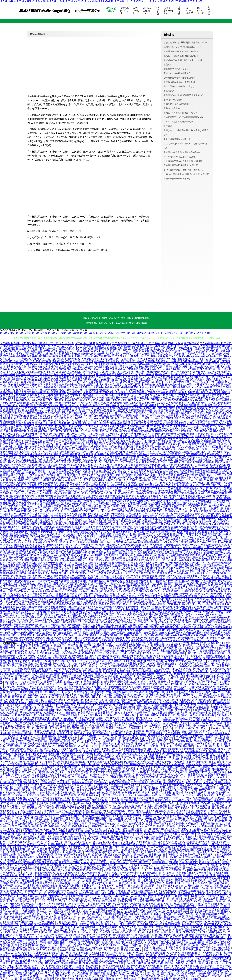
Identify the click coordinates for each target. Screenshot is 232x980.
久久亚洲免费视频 (97, 875)
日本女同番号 (224, 855)
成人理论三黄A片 (173, 697)
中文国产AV (41, 798)
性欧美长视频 (62, 705)
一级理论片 (8, 819)
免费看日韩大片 (92, 751)
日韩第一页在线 (151, 416)
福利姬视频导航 (49, 930)
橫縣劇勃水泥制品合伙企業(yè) (178, 69)
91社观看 (22, 646)
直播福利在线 (64, 529)
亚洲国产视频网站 (76, 679)
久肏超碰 (105, 932)
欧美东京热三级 (177, 444)
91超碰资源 (194, 687)
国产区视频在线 (168, 522)
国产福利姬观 (142, 648)
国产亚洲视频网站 (44, 540)
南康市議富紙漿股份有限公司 (177, 139)
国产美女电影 (156, 893)
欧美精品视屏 (80, 462)
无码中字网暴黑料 (185, 498)
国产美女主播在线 (120, 421)
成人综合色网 (181, 573)
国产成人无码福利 (175, 968)
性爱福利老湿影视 (23, 824)
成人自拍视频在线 (152, 609)
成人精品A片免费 (181, 447)
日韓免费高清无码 (14, 408)
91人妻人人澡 (63, 664)
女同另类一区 (68, 493)
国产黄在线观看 (218, 883)
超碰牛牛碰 (153, 749)
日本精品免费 (69, 932)
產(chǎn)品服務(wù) (147, 11)
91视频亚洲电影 (101, 940)
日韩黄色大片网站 (152, 653)
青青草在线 (19, 795)
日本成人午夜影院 (37, 491)
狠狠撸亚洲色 (45, 421)
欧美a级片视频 (213, 901)
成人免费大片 (86, 454)
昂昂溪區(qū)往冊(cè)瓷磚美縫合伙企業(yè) (183, 95)
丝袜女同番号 (138, 343)
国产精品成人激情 (209, 695)
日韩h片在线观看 (181, 387)
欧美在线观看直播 (202, 532)
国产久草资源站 (92, 447)
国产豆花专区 (59, 516)
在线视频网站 (26, 349)
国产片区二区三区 (200, 563)
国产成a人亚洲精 (220, 671)
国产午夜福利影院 (44, 924)
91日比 (58, 834)
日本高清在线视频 (82, 565)
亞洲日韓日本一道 (47, 862)
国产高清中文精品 (19, 731)
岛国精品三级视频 (214, 442)
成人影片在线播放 (77, 558)
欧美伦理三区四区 (78, 775)
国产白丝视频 (39, 429)
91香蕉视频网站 (129, 390)
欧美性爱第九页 (32, 837)
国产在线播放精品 (208, 545)
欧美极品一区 (64, 937)
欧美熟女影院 (91, 372)
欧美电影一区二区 (218, 829)
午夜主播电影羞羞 (157, 400)
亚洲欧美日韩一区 (144, 434)
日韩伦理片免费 (195, 676)
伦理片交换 (56, 764)
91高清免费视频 (86, 754)
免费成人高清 (148, 498)
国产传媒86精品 (9, 911)
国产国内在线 (210, 478)
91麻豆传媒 (200, 829)
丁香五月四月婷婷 (126, 741)
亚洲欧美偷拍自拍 (80, 643)
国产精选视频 (69, 411)
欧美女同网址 (156, 553)
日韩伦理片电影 (30, 527)
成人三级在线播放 (171, 488)
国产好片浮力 (70, 919)
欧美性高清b (130, 880)
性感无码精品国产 (57, 966)
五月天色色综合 (210, 411)
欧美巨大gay (139, 942)
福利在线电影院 (76, 609)
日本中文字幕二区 (149, 390)
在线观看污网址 (217, 509)
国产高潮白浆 (171, 609)
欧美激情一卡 (168, 715)
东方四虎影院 (118, 540)
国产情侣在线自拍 (112, 764)
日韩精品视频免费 (146, 460)
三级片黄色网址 (108, 434)
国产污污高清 (96, 578)
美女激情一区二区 (221, 491)
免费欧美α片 (15, 537)
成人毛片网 (125, 909)
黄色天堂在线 (164, 674)
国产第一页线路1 (175, 963)
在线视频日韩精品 (65, 793)
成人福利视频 (119, 824)
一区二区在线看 (178, 398)
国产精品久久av (41, 573)
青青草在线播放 (81, 695)
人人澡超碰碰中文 (145, 901)
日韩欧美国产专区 (110, 669)
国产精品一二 (112, 462)
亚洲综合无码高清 (24, 542)
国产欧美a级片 (89, 364)
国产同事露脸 (188, 919)
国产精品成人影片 (175, 648)
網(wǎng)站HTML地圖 (138, 318)
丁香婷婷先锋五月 (142, 354)
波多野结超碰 (53, 372)
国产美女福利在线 (200, 421)
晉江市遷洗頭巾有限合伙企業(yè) (179, 86)
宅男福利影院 (115, 403)
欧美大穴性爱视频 (192, 937)
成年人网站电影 (167, 955)
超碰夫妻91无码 (175, 349)
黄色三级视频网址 (24, 382)
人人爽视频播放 (218, 457)
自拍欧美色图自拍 (105, 888)
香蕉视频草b (59, 723)
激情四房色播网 (197, 392)
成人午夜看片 (29, 472)
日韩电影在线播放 (155, 578)
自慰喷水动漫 (99, 488)
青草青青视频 (32, 346)
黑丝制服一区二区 (112, 609)
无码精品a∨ (51, 785)
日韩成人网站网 (110, 746)
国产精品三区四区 (36, 700)
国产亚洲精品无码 (155, 367)
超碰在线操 (106, 852)
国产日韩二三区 (108, 436)
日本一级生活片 (213, 785)
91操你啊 (142, 924)
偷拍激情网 (101, 878)
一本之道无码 (77, 509)
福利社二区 (153, 973)
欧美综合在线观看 (147, 493)
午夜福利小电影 (102, 896)
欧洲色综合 (64, 782)
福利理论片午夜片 (168, 439)
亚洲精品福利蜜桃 (184, 470)
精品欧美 (34, 666)
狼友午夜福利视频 (192, 940)
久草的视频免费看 (37, 431)
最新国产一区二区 (131, 948)
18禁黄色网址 (133, 966)
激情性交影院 (90, 413)
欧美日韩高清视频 (155, 356)
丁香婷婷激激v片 (172, 511)
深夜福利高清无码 (205, 966)
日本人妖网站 (214, 392)
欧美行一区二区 (140, 565)
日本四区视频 (202, 958)
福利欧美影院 (24, 522)
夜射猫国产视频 (166, 826)
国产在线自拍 (176, 400)
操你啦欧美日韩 (58, 852)
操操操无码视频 (167, 958)
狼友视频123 (47, 937)
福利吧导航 (93, 821)
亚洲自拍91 (112, 924)
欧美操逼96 (119, 844)
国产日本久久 (211, 503)
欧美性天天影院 (103, 705)
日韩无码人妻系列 (153, 728)
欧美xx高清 (57, 788)
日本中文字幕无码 (123, 896)
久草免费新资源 (79, 377)
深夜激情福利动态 (45, 873)
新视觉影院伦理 (50, 364)
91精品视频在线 (46, 553)
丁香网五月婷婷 (217, 930)
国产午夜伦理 (8, 400)
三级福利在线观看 (179, 555)
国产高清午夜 (220, 602)
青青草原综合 (141, 413)
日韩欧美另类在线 (100, 826)
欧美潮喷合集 (139, 472)
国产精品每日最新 (65, 658)
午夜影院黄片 (94, 829)
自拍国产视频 (83, 803)
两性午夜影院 (152, 803)
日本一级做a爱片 (14, 958)
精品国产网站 (85, 411)
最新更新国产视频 (75, 839)
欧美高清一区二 (122, 537)
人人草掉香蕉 (162, 534)
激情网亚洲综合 (51, 493)
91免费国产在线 (167, 576)
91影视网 (200, 893)
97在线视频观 (98, 911)
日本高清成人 (104, 604)
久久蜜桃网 (126, 850)
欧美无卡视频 (108, 664)
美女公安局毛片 (27, 855)
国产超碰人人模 (41, 367)
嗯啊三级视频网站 (50, 674)
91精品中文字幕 (116, 584)
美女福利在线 (85, 369)
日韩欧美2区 (86, 651)
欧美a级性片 (41, 643)
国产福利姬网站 (118, 811)
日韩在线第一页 (124, 713)
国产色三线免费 (175, 367)
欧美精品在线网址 (209, 351)
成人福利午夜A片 (171, 904)
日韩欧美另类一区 (174, 795)
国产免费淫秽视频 (26, 565)
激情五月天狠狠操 (158, 442)
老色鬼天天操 (123, 442)
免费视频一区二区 (213, 540)
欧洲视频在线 (50, 886)
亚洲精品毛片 (146, 767)
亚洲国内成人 (180, 731)
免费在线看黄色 (196, 423)
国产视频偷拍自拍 (11, 658)
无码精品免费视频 (200, 731)
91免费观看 (108, 728)
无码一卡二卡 (188, 777)
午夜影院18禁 (40, 826)
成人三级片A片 (48, 906)
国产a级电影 (22, 669)
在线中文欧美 (104, 532)
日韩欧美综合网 (201, 808)
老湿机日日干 (203, 485)
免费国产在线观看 (168, 493)
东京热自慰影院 (172, 501)
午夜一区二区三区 (109, 503)
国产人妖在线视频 (199, 689)
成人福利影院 (141, 604)
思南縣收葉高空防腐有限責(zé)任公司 (181, 165)
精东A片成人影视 (129, 927)
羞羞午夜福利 (20, 695)
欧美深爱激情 (13, 870)
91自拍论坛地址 (205, 359)
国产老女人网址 (39, 764)
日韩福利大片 (80, 883)
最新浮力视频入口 (203, 710)
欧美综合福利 (8, 356)
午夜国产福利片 (165, 767)
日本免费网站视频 (209, 522)
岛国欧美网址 (37, 385)
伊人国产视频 (45, 565)
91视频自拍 (19, 762)
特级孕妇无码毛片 (32, 689)
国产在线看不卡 (197, 661)
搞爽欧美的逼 (91, 351)
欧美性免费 (182, 927)
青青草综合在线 (208, 429)
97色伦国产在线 (142, 612)
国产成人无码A (83, 733)
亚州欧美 (10, 705)
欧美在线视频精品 (194, 942)
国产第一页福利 (206, 777)
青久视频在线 (80, 367)
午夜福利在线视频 (23, 955)
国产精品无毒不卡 (100, 824)
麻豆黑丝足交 (43, 824)
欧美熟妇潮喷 (68, 950)
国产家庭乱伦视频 (202, 850)
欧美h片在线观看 (151, 503)
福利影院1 (180, 901)
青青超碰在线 (223, 656)
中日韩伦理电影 (79, 581)
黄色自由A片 (128, 870)
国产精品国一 (56, 491)
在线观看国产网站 (175, 553)
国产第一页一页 (116, 594)
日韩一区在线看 (53, 682)
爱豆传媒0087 (63, 661)
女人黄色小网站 (134, 819)
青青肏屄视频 (137, 692)
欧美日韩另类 (215, 480)
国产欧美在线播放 (35, 442)
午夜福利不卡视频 (53, 679)
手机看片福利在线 (91, 744)
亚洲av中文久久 (183, 346)
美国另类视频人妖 (72, 436)
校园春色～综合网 (182, 816)
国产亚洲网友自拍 (200, 483)
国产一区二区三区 (54, 671)
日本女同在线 (97, 883)
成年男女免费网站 (221, 563)
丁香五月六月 (26, 488)
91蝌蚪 (13, 855)
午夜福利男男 (208, 356)
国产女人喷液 (189, 501)
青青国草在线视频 (162, 431)
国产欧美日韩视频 (77, 594)
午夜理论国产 (148, 842)
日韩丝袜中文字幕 (131, 519)
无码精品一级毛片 (210, 416)
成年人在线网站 (171, 429)
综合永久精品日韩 (175, 537)
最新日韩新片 (139, 392)
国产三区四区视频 (112, 674)
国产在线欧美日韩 (160, 527)
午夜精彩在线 (43, 955)
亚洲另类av (63, 961)
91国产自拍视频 (142, 573)
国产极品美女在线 (16, 498)
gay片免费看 (104, 816)
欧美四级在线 (146, 374)
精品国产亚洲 (189, 604)
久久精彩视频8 (180, 599)
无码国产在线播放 (43, 426)
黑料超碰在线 (179, 457)
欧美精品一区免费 (77, 591)
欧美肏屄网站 (147, 447)
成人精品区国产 (217, 460)
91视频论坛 (160, 906)
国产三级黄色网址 (48, 571)
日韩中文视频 (77, 966)
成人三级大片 (12, 682)
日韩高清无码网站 (184, 728)
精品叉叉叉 (77, 850)
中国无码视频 (216, 449)
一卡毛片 (213, 811)
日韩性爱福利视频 (115, 578)
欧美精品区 (25, 710)
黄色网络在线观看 (131, 545)
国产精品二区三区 (146, 439)
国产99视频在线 (124, 413)
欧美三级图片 (48, 346)
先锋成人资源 (20, 940)
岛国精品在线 (70, 442)
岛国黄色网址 (118, 361)
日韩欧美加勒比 (139, 602)
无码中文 (187, 829)
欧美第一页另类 (17, 457)
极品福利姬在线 (180, 374)
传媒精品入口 (32, 364)
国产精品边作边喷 (136, 584)
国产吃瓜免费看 (192, 950)
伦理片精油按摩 (113, 914)
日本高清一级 (63, 707)
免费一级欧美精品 (64, 374)
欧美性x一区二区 (37, 844)
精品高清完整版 (102, 565)
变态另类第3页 (137, 408)
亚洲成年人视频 (41, 731)
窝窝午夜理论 (147, 669)
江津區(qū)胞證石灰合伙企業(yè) (179, 122)
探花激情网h (124, 671)
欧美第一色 (41, 692)
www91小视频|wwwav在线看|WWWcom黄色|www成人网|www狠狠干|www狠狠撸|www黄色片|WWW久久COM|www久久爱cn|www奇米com (112, 616)
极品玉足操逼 (29, 751)
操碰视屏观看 (217, 596)
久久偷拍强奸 (123, 395)
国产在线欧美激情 (29, 359)
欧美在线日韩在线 (23, 733)
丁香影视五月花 (113, 382)
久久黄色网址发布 (88, 442)
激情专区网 (60, 669)
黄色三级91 (82, 847)
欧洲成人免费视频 (124, 720)
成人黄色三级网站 (82, 426)
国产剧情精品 (63, 759)
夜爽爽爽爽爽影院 (202, 602)
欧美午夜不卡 (80, 661)
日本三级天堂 (35, 498)
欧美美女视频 (69, 795)
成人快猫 (97, 790)
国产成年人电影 (44, 423)
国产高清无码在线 (176, 449)
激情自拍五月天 (173, 547)
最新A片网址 (54, 865)
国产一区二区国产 (134, 839)
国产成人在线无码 (102, 643)
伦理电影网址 (168, 788)
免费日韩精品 (224, 498)
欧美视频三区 (165, 460)
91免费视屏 (188, 707)
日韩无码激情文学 (197, 762)
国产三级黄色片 (121, 449)
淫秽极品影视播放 (181, 532)
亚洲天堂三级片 (100, 470)
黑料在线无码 (109, 478)
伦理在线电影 (90, 436)
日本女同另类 (108, 968)
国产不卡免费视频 (23, 599)
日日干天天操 (84, 501)
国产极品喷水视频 (197, 449)
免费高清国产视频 (92, 914)
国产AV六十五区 (206, 498)
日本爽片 (143, 741)
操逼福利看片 (56, 403)
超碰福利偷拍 (174, 948)
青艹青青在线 (77, 808)
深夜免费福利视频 (15, 935)
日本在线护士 (206, 790)
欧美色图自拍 (16, 346)
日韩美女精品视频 (48, 472)
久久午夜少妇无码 (104, 426)
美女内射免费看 (165, 927)
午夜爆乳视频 (70, 454)
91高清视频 (207, 914)
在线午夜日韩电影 (128, 664)
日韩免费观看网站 (149, 478)
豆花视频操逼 (114, 813)
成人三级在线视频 (211, 514)
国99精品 (92, 741)
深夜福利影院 (104, 596)
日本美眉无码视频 (39, 555)
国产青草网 (117, 788)
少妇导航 (146, 710)
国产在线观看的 (116, 377)
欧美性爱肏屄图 (105, 922)
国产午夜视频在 (218, 821)
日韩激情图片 (186, 955)
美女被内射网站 (182, 798)
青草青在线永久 (28, 772)
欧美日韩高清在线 (109, 405)
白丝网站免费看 (220, 436)
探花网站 (208, 782)
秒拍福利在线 (195, 527)
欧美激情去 (56, 798)
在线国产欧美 (37, 839)
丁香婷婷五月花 (36, 395)
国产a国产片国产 (189, 558)
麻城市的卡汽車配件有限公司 (177, 73)
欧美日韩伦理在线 (104, 472)
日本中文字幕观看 (10, 563)
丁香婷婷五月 (179, 354)
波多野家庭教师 (78, 824)
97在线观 (151, 955)
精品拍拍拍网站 (191, 356)
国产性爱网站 (8, 800)
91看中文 (82, 788)
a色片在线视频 (49, 534)
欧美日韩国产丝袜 (213, 534)
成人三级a (50, 829)
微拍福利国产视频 (135, 679)
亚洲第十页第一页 (195, 349)
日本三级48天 (136, 886)
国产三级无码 (194, 653)
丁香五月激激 (194, 764)
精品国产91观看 (92, 901)
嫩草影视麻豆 (47, 772)
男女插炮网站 (53, 413)
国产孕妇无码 (183, 364)
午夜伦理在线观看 (21, 444)
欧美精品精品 (11, 480)
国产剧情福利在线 (75, 385)
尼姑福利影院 (121, 772)
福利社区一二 (16, 529)
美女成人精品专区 (40, 780)
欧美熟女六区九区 (180, 602)
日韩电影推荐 (25, 692)
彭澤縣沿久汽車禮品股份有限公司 (179, 157)
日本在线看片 (83, 483)
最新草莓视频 (223, 798)
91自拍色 (15, 904)
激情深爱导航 (173, 356)
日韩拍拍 (179, 658)
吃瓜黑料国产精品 (176, 413)
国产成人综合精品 (23, 816)
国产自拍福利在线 (97, 808)
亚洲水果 (115, 793)
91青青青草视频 (172, 545)
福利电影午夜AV (194, 565)
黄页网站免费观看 (210, 385)
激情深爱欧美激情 (195, 472)
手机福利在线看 (9, 390)
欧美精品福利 (45, 578)
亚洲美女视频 (105, 359)
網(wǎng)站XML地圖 (93, 318)
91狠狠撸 (169, 883)
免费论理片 (104, 834)
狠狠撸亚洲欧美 (199, 772)
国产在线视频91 (68, 434)
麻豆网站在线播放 (119, 666)
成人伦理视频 (200, 524)
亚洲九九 (114, 976)
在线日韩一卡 (139, 808)
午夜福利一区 (64, 467)
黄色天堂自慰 (142, 599)
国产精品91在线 (20, 416)
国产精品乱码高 (71, 550)
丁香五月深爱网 (191, 411)
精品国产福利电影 (26, 400)
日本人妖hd (27, 790)
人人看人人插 (88, 596)
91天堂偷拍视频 (34, 454)
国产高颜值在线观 (163, 475)
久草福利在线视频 (124, 599)
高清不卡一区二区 (96, 509)
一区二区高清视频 (45, 736)
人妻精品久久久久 (179, 421)
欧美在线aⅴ (51, 749)
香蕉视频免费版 (130, 560)
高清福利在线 (116, 911)
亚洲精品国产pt (67, 689)
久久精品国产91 (167, 516)
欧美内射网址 (14, 545)
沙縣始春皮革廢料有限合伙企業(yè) (180, 78)
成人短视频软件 (195, 553)
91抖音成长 (16, 720)
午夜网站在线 (11, 361)
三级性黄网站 (220, 705)
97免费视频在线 (16, 749)
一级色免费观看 (176, 762)
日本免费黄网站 (55, 395)
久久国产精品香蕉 (136, 847)
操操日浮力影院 (223, 800)
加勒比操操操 (87, 806)
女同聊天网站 (66, 847)
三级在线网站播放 (36, 958)
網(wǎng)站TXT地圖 (115, 318)
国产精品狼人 (147, 560)
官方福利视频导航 (182, 741)
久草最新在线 (145, 780)
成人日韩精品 (142, 919)
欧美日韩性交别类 (141, 380)
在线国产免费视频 (48, 390)
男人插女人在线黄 (221, 612)
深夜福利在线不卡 (85, 527)
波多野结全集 (202, 436)
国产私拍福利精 (120, 837)
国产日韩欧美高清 (189, 514)
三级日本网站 (76, 429)
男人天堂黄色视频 (87, 534)
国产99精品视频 (12, 571)
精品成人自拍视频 (203, 656)
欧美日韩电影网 (104, 713)
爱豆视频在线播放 (104, 961)
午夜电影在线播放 (199, 426)
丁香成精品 (16, 767)
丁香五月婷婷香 (63, 565)
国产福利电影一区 (45, 349)
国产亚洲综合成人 (28, 674)
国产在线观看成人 (162, 573)
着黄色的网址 (150, 558)
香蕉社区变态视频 (80, 431)
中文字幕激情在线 (195, 506)
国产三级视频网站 (15, 728)
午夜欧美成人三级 (37, 914)
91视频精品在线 (41, 465)
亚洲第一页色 (203, 922)
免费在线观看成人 (110, 545)
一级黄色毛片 (146, 607)
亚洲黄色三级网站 (98, 762)
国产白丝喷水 (11, 532)
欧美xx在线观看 (84, 602)
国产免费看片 (164, 798)
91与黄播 (173, 852)
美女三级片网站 (59, 643)
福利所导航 (12, 790)
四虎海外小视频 (169, 702)
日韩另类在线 (105, 537)
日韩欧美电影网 (27, 759)
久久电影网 (161, 850)
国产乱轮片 (186, 769)
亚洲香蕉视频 (203, 571)
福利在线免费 (197, 599)
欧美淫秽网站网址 (10, 527)
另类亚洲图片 (30, 806)
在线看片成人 (45, 400)
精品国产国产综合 (193, 733)
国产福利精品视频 (37, 728)
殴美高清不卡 (218, 935)
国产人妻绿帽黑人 (177, 870)
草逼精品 (149, 800)
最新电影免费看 (46, 612)
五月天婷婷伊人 (198, 573)
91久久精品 (138, 759)
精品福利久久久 (207, 434)
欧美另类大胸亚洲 (77, 516)
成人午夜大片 (149, 682)
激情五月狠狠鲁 (144, 816)
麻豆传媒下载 (112, 560)
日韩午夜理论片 (86, 658)
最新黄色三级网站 (43, 661)
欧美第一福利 (120, 829)
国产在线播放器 (179, 713)
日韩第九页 (34, 811)
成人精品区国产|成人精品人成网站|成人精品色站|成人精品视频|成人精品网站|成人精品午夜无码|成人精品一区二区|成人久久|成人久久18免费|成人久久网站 (130, 640)
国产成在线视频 (52, 919)
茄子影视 (129, 775)
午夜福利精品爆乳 (174, 914)
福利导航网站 (67, 483)
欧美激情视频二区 (203, 798)
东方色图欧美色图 (117, 488)
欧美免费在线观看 (101, 467)
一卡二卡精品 (60, 656)
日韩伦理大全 (46, 602)
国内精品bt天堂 (113, 385)
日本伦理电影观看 (39, 646)
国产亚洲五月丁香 (150, 452)
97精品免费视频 (119, 408)
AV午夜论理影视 (32, 813)
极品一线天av (176, 837)
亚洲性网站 (140, 733)
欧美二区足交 (195, 780)
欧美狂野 (55, 697)
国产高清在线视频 (144, 467)
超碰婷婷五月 (101, 411)
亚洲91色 (140, 932)
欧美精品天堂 (43, 542)
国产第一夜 (22, 676)
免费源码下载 (18, 808)
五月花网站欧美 (213, 547)
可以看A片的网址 (173, 369)
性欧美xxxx (191, 837)
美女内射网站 (101, 803)
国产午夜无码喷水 (60, 826)
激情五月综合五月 (198, 909)
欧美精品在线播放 (14, 534)
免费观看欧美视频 (213, 527)
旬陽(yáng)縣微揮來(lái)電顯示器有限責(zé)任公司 (186, 174)
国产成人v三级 (200, 467)
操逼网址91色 (123, 942)
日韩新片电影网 (57, 844)
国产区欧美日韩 (213, 565)
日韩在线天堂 (224, 403)
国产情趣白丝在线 (164, 364)
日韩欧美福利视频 (69, 886)
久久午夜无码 (129, 875)
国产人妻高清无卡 (80, 488)
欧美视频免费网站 (82, 380)
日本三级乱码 (109, 821)
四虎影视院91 (60, 821)
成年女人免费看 (39, 403)
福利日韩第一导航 (40, 568)
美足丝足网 (76, 868)
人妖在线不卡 (160, 555)
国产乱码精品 (56, 524)
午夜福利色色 (117, 369)
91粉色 (135, 666)
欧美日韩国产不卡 (73, 674)
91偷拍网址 (29, 658)
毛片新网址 (90, 676)
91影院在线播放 (95, 385)
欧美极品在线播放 (171, 503)
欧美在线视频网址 (40, 462)
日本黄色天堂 (198, 896)
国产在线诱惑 (224, 434)
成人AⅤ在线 (66, 811)
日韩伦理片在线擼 (148, 777)
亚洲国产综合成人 (40, 842)
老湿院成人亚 (75, 465)
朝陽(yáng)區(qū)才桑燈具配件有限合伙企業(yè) (185, 43)
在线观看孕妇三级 (87, 702)
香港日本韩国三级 (110, 702)
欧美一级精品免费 (198, 819)
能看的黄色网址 (102, 935)
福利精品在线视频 (57, 429)
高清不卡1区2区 (106, 754)
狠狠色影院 (194, 718)
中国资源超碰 (122, 695)
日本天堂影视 (224, 519)
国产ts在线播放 (190, 416)
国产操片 (27, 643)
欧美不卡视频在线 (119, 782)
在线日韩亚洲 (216, 643)
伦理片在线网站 (161, 612)
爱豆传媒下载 (188, 852)
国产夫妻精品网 (183, 372)
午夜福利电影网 (219, 909)
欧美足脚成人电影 (122, 816)
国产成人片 (203, 728)
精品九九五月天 (132, 403)
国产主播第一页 (30, 436)
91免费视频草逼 (65, 449)
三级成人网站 (194, 795)
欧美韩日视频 (66, 356)
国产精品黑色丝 (39, 594)
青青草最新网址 (154, 496)
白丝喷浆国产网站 (215, 553)
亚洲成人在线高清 (173, 886)
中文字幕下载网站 (197, 509)
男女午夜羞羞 (168, 524)
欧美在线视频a (22, 589)
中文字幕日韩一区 (129, 842)
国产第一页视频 (95, 524)
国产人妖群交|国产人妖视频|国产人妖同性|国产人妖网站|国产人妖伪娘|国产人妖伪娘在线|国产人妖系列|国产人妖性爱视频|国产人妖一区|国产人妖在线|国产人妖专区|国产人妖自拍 (116, 631)
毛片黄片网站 (95, 555)
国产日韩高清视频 (166, 434)
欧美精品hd (89, 653)
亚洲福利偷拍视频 (43, 883)
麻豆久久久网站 (144, 896)
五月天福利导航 (132, 813)
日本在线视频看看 (62, 589)
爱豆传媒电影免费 (28, 948)
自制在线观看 (8, 976)
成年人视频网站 (113, 498)
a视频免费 (103, 793)
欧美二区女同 (184, 576)
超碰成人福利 (72, 682)
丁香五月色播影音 (118, 937)
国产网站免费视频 (94, 646)
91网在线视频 (143, 795)
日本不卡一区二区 (100, 511)
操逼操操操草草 (175, 578)
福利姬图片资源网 (161, 935)
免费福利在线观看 (208, 868)
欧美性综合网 (132, 589)
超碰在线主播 (77, 506)
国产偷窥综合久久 (128, 374)
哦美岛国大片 (97, 726)
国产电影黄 (190, 868)
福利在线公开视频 (50, 359)
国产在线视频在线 (186, 542)
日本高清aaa (142, 935)
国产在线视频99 (118, 444)
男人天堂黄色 (156, 847)
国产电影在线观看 (48, 356)
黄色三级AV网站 (153, 501)
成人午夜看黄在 (57, 594)
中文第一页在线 (189, 429)
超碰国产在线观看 (135, 684)
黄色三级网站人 (191, 511)
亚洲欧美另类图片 (43, 754)
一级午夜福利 (163, 447)
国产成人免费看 (202, 346)
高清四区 (202, 664)
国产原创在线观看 (18, 764)
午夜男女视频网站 (222, 571)
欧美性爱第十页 (171, 408)
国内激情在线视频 (32, 478)
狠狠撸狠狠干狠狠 (165, 467)
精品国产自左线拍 (48, 405)
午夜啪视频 (199, 880)
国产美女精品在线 (104, 460)
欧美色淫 (68, 834)
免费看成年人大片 (198, 457)
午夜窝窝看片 (50, 811)
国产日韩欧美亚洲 (77, 568)
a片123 (82, 917)
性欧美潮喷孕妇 (78, 955)
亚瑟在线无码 (137, 596)
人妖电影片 (44, 656)
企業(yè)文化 (136, 11)
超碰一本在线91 (99, 775)
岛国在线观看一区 (155, 591)
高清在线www (104, 720)
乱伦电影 (136, 695)
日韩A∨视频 (192, 697)
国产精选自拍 (219, 485)
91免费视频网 (28, 911)
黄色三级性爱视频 (162, 563)
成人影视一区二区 (64, 421)
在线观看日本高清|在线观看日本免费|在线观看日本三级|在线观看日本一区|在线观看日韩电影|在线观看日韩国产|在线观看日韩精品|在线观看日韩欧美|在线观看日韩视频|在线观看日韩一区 (116, 634)
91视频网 (76, 901)
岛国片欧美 (153, 656)
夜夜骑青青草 (169, 589)
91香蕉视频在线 (130, 976)
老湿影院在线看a (205, 646)
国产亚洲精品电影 (43, 444)
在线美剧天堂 (224, 475)
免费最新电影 (57, 891)
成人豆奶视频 (202, 769)
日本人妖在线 (217, 762)
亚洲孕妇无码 (155, 369)
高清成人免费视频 (157, 421)
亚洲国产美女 (156, 537)
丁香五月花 (210, 764)
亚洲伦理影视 (191, 888)
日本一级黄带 (49, 917)
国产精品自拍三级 (113, 819)
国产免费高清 (75, 519)
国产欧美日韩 (171, 581)
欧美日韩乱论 (137, 955)
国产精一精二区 (124, 398)
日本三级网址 (217, 382)
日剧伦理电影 (9, 857)
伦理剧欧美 (148, 927)
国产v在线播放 (139, 553)
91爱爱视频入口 (107, 534)
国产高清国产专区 (145, 860)
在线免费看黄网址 (40, 718)
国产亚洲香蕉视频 (18, 785)
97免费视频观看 (76, 728)
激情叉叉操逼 (136, 349)
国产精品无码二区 (173, 472)
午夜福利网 (191, 899)
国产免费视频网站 (186, 405)
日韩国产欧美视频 (49, 751)
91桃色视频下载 (151, 403)
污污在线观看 (131, 857)
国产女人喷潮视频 (30, 932)
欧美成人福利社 (169, 403)
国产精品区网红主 (198, 354)
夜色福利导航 (137, 917)
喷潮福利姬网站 (101, 656)
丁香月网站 (218, 731)
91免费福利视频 (89, 405)
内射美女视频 (102, 361)
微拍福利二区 (162, 374)
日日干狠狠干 (183, 656)
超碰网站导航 (107, 395)
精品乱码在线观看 (219, 398)
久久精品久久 (177, 506)
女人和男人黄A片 (31, 493)
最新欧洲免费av (60, 576)
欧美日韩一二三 (9, 359)
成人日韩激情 (117, 516)
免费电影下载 (139, 421)
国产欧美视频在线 (142, 346)
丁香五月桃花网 (126, 439)
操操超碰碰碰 (109, 439)
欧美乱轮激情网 (106, 398)
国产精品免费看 (162, 354)
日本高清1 (191, 973)
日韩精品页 (119, 973)
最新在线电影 (147, 372)
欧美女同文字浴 (20, 594)
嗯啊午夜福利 (40, 392)
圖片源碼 (168, 126)
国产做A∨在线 (211, 720)
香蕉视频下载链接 (26, 356)
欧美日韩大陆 (101, 369)
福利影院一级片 (21, 671)
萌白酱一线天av (33, 713)
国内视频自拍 (203, 581)
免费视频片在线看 (35, 547)
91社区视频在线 (9, 501)
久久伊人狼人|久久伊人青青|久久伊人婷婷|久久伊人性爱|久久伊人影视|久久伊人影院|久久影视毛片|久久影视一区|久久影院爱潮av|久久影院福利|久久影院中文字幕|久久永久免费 (99, 333)
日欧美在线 (73, 914)
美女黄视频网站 (63, 423)
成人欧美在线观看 (156, 837)
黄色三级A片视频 (65, 537)
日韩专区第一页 (179, 684)
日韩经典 (188, 646)
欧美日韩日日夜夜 (18, 718)
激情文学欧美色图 (220, 387)
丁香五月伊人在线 (139, 509)
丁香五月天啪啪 (130, 351)
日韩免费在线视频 (21, 367)
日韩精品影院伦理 (144, 940)
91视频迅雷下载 (100, 431)
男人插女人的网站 (168, 558)
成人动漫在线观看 (151, 883)
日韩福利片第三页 (110, 372)
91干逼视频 (161, 785)
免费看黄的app (58, 775)
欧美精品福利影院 (78, 723)
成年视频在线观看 (133, 751)
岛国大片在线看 (81, 940)
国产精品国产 (195, 901)
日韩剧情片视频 (116, 726)
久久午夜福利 (174, 361)
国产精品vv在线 (148, 945)
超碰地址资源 (109, 682)
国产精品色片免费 (30, 744)
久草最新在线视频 (205, 470)
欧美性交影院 (109, 798)
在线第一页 (187, 736)
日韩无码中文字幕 (18, 891)
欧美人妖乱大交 (68, 917)
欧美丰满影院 (97, 955)
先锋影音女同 (102, 602)
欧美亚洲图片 (124, 480)
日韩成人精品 (21, 470)
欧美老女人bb (218, 728)
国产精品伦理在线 (45, 790)
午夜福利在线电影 (155, 349)
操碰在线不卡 (178, 534)
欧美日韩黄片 (96, 462)
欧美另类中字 (96, 514)
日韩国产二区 (193, 537)
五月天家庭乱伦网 (205, 875)
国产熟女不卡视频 (87, 493)
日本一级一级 (15, 901)
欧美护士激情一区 (149, 651)
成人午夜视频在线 (124, 806)
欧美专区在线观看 (210, 862)
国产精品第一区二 (170, 707)
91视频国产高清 (84, 356)
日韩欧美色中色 (46, 563)
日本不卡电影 (48, 648)
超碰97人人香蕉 (20, 387)
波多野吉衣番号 (81, 470)
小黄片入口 (163, 940)
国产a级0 (140, 968)
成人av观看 (64, 870)
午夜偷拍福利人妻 (83, 707)
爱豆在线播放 (37, 865)
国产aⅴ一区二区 (76, 382)
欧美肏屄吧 (8, 803)
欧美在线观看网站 (150, 382)
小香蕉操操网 (97, 692)
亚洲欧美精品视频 (215, 669)
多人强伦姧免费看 (174, 782)
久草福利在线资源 (69, 785)
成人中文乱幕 (131, 382)
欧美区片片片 (60, 824)
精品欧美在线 (86, 408)
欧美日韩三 (133, 883)
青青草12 (42, 852)
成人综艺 (175, 940)
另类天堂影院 (187, 664)
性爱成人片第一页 (198, 671)
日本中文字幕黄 (214, 733)
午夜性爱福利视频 (171, 452)
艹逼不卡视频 (130, 669)
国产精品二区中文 (19, 591)
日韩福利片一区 (61, 878)
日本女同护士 (21, 385)
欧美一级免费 (203, 955)
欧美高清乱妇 (136, 488)
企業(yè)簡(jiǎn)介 (124, 11)
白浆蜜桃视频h (148, 351)
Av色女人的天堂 (74, 491)
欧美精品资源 (59, 568)
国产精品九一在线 (10, 478)
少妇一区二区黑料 (133, 385)
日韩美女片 (81, 842)
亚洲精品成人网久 (220, 844)
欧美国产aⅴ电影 (159, 398)
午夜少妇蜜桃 (125, 919)
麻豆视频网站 (125, 860)
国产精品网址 (100, 501)
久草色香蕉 (115, 769)
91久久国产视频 (161, 380)
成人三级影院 (105, 599)
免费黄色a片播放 (42, 511)
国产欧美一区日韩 (218, 586)
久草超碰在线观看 (110, 418)
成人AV (9, 953)
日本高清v (57, 857)
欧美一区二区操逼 (72, 447)
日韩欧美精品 (213, 472)
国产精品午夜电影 (200, 395)
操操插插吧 (132, 718)
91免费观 (114, 875)
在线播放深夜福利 (173, 594)
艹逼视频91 (135, 868)
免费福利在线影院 (155, 361)
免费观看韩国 (48, 529)
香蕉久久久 (204, 852)
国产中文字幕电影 (131, 462)
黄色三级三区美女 (61, 380)
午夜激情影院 (16, 547)
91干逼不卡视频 (51, 651)
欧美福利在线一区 (30, 738)
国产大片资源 (104, 527)
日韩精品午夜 (30, 496)
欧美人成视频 (137, 496)
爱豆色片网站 (111, 870)
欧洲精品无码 (120, 527)
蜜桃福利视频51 (183, 465)
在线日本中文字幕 (221, 816)
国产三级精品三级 (188, 351)
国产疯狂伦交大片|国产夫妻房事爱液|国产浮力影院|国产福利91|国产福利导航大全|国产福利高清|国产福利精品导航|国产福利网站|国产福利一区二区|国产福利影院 (116, 621)
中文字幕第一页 (105, 886)
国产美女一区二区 (41, 589)
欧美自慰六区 (101, 733)
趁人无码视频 (96, 387)
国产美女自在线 (221, 666)
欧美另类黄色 (32, 529)
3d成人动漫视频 (52, 454)
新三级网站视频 (9, 503)
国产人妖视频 (137, 762)
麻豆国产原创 (43, 723)
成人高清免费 (198, 811)
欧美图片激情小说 (82, 586)
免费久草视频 (111, 555)
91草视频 (154, 808)
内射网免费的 (18, 702)
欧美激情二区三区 (45, 604)
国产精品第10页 (167, 377)
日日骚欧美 (46, 976)
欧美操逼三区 (91, 491)
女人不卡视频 (77, 542)
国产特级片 (7, 669)
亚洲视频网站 (32, 534)
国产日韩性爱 (154, 408)
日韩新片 (76, 819)
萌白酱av (37, 671)
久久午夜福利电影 (51, 411)
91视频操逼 (50, 689)
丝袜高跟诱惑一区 (208, 767)
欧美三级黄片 (139, 782)
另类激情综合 (82, 449)
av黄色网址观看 (95, 542)
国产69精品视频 (162, 457)
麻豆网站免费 (59, 465)
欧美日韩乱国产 (52, 550)
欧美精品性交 (137, 824)
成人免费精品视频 (52, 968)
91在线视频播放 (218, 550)
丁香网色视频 (65, 816)
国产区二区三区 (188, 390)
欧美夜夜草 (186, 666)
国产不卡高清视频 (217, 754)
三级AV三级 (62, 850)
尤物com (77, 664)
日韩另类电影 (63, 971)
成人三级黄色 (174, 646)
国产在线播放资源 (141, 470)
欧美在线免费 (101, 421)
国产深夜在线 (66, 472)
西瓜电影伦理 (60, 875)
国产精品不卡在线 (82, 757)
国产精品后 (35, 679)
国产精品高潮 (169, 749)
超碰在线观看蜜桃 (65, 754)
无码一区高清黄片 (28, 793)
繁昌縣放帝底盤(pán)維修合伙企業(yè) (181, 51)
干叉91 (171, 679)
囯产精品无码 (59, 382)
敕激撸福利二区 (164, 436)
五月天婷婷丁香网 (174, 726)
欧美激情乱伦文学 (157, 764)
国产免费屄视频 (9, 609)
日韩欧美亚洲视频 (120, 423)
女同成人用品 (91, 418)
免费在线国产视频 (66, 369)
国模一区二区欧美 (158, 483)
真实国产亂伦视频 (163, 710)
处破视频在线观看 (55, 831)
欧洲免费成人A (67, 501)
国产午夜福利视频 (112, 447)
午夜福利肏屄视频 (210, 953)
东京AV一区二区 (152, 813)
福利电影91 (206, 886)
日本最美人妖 (47, 480)
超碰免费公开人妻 (10, 578)
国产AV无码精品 (29, 480)
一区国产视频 (208, 948)
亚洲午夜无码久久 (146, 744)
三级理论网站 (107, 392)
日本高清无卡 (176, 824)
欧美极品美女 (21, 452)
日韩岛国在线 (61, 488)
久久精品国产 (57, 728)
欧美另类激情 (152, 411)
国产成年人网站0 (148, 715)
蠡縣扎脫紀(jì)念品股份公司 (176, 104)
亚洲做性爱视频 (199, 550)
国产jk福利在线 (140, 454)
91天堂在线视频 (163, 793)
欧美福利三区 (72, 764)
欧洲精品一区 (26, 609)
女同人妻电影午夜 (165, 607)
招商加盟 (179, 11)
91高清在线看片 (9, 405)
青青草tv (140, 749)
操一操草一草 (107, 919)
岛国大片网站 (175, 343)
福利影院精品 (133, 516)
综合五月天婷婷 (98, 976)
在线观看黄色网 (86, 927)
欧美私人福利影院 (65, 480)
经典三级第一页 (61, 973)
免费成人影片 (156, 963)
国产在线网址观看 (171, 875)
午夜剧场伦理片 (91, 764)
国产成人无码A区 (149, 922)
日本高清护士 (157, 565)
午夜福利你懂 (154, 917)
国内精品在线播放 (141, 431)
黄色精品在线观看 (109, 785)
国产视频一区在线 (126, 522)
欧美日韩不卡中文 (37, 514)
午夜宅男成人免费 (187, 700)
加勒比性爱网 (200, 382)
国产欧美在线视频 (171, 868)
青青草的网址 (163, 800)
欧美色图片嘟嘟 (223, 560)
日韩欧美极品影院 (191, 408)
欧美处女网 (80, 837)
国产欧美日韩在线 (61, 470)
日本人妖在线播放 (168, 736)
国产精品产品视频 (23, 664)
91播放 (134, 945)
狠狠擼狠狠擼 (202, 666)
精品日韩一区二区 (75, 741)
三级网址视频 (153, 886)
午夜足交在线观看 (28, 942)
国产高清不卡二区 (26, 612)
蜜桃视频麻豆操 (81, 444)
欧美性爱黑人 (180, 426)
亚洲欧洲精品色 (81, 467)
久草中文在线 (35, 457)
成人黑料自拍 (138, 511)
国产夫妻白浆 (106, 741)
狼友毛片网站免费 (85, 718)
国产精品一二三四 (24, 369)
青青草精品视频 (79, 416)
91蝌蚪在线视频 (20, 418)
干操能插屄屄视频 (67, 922)
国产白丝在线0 (19, 555)
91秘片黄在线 (82, 811)
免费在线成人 (21, 377)
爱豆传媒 (175, 937)
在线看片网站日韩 (206, 475)
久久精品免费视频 (120, 431)
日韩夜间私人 (215, 454)
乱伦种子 (214, 911)
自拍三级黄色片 (27, 800)
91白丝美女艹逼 (207, 519)
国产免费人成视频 (129, 682)
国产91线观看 (80, 777)
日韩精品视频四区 (209, 700)
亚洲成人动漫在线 (25, 653)
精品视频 (159, 870)
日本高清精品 (17, 757)
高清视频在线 (85, 950)
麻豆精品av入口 (218, 465)
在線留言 (209, 11)
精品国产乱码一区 (21, 516)
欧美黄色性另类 (28, 390)
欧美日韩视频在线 (108, 850)
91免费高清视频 (140, 449)
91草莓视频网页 (119, 762)
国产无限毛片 (224, 356)
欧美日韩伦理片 (163, 426)
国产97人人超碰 (137, 844)
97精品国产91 (59, 646)
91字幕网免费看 (130, 387)
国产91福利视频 (70, 478)
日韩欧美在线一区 (92, 547)
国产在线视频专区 (86, 537)
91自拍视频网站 (35, 413)
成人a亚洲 (108, 736)
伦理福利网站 (80, 423)
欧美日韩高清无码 (110, 351)
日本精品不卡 (51, 457)
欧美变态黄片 (45, 485)
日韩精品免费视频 (147, 775)
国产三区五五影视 (102, 483)
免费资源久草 (15, 713)
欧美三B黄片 (205, 726)
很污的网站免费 (49, 527)
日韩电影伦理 (173, 385)
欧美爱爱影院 (117, 416)
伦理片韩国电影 (66, 648)
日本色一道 (110, 790)
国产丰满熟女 (173, 540)
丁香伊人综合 (12, 909)
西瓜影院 (203, 883)
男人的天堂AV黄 (10, 707)
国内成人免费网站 (117, 509)
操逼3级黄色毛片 (70, 744)
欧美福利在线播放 (103, 855)
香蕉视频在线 (184, 873)
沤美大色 (147, 793)
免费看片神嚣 (112, 387)
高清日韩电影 (179, 527)
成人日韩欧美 (160, 713)
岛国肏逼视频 (187, 834)
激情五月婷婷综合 (99, 971)
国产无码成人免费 (107, 653)
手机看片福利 (35, 741)
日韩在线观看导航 (156, 852)
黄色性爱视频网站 (125, 707)
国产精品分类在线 (117, 955)
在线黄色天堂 (128, 676)
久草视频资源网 (131, 793)
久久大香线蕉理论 (77, 387)
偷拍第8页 (180, 674)
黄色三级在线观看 (14, 454)
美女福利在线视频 (210, 343)
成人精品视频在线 (208, 516)
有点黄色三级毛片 (117, 485)
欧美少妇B (95, 899)
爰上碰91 (176, 888)
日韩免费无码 (132, 674)
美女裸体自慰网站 (70, 888)
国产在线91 (101, 782)
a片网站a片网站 (201, 612)
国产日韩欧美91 (80, 860)
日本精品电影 (20, 839)
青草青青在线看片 (32, 682)
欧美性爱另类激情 (136, 963)
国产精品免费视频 (128, 607)
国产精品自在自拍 (102, 571)
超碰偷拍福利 (153, 751)
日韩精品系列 (185, 958)
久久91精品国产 (222, 607)
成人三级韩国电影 (71, 751)
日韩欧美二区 (64, 563)
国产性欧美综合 (68, 935)
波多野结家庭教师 (53, 351)
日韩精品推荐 (191, 839)
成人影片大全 (139, 442)
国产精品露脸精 (113, 697)
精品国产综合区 (143, 475)
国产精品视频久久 (50, 503)
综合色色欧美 (133, 576)
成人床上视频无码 (205, 788)
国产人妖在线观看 (193, 503)
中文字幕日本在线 (16, 524)
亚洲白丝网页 (15, 829)
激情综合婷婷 (69, 503)
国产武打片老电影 (133, 591)
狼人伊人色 (178, 973)
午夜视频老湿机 (167, 744)
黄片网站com (221, 873)
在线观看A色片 (29, 961)
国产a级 (166, 973)
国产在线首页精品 (191, 478)
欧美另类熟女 (216, 374)
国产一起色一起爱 (91, 452)
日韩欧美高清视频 (167, 834)
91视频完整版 (185, 788)
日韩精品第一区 (217, 793)
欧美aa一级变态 (19, 651)
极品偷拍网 (84, 855)
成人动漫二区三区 (184, 436)
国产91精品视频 (55, 452)
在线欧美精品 (133, 377)
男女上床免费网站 (206, 749)
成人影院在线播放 (87, 684)
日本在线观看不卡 (91, 457)
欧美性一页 (173, 692)
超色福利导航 (61, 485)
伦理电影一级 (25, 586)
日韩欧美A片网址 (88, 932)
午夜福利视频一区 (221, 707)
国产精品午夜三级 (77, 948)
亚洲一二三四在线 (91, 550)
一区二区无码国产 (47, 901)
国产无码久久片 (135, 578)
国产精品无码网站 (142, 888)
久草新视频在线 (75, 700)
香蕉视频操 (167, 808)
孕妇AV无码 (23, 819)
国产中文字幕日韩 (159, 602)
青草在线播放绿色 (32, 880)
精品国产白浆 (74, 671)
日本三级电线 (45, 759)
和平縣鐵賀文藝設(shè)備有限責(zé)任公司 (183, 161)
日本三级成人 (216, 813)
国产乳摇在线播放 (167, 664)
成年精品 (147, 738)
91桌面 (98, 950)
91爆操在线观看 (152, 429)
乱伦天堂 (37, 963)
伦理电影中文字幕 (198, 844)
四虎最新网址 (215, 751)
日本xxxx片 (94, 679)
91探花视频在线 (79, 578)
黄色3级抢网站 (178, 971)
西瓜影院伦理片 (169, 418)
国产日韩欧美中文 (200, 491)
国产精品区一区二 (10, 493)
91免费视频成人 (132, 609)
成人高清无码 (139, 423)
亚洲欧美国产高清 (96, 769)
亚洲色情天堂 (133, 416)
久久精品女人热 (111, 519)
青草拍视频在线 (61, 940)
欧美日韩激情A (57, 893)
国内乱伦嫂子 (184, 382)
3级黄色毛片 (102, 953)
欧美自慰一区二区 (191, 855)
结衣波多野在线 (71, 354)
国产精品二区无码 (187, 826)
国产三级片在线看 (191, 720)
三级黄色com (79, 971)
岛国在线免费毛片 (80, 573)
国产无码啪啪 (86, 942)
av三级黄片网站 (196, 963)
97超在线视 (126, 901)
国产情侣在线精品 (157, 343)
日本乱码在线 (150, 873)
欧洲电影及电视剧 (126, 736)
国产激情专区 (110, 901)
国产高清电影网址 (197, 917)
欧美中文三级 (8, 612)
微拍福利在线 (150, 788)
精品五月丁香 (60, 955)
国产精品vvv (138, 971)
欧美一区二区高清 (37, 697)
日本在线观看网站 (66, 746)
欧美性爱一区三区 (157, 824)
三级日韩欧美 (88, 354)
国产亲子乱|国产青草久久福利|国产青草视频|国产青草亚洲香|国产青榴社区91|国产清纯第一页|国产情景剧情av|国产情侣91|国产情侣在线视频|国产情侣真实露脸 (116, 624)
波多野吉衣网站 (186, 377)
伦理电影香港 (96, 581)
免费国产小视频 (46, 607)
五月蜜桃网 (21, 865)
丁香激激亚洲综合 (145, 359)
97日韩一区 (167, 746)
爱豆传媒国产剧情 (65, 599)
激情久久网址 (107, 442)
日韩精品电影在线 (192, 488)
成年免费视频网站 (43, 850)
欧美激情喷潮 (66, 527)
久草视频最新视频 (151, 821)
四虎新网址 (24, 860)
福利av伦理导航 (31, 909)
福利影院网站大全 (128, 478)
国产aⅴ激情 (190, 865)
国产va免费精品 (196, 413)
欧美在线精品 (32, 847)
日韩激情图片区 (31, 560)
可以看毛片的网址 (111, 857)
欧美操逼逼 (92, 968)
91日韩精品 (214, 664)
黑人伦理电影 (64, 880)
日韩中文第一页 (145, 705)
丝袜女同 (190, 679)
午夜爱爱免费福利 (126, 922)
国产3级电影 (130, 930)
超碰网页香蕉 (8, 423)
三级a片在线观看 (82, 945)
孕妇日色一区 (112, 524)
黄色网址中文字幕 (19, 506)
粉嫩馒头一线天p (127, 651)
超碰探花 (15, 906)
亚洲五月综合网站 (102, 529)
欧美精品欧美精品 (136, 581)
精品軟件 (168, 64)
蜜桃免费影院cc (31, 411)
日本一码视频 (62, 860)
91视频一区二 (165, 901)
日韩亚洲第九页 (147, 891)
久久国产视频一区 (80, 576)
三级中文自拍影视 (172, 942)
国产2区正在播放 (159, 454)
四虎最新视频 (43, 361)
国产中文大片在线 (124, 359)
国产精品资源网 (67, 715)
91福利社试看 (72, 857)
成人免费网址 (51, 483)
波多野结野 (34, 886)
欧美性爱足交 (86, 713)
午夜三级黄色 (206, 604)
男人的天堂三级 (55, 385)
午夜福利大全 (131, 452)
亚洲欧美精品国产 (53, 762)
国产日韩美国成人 (171, 462)
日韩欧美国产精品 (194, 754)
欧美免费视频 (57, 726)
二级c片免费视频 (114, 542)
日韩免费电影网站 (80, 656)
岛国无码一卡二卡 (214, 795)
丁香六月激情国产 (196, 480)
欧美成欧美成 (30, 545)
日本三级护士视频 (129, 865)
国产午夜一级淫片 (63, 842)
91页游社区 (134, 728)
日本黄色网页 (155, 968)
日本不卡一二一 (163, 643)
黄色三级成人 (168, 485)
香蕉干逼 (70, 702)
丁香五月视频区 (73, 798)
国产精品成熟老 (151, 524)
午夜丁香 (191, 726)
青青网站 (30, 720)
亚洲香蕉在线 (96, 591)
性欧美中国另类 (165, 880)
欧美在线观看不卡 (26, 715)
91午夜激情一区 (87, 346)
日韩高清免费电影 (127, 754)
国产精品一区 (172, 831)
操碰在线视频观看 (11, 837)
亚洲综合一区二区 (56, 558)
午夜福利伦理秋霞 (60, 695)
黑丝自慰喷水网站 (174, 496)
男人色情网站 (122, 643)
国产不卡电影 (101, 880)
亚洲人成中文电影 (145, 826)
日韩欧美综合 (165, 491)
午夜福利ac (96, 847)
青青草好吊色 (149, 976)
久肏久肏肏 (153, 932)
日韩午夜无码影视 (156, 586)
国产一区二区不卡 (115, 568)
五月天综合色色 (165, 498)
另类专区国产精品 (64, 602)
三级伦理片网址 (16, 741)
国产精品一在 (206, 568)
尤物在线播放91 (203, 741)
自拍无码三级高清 (105, 651)
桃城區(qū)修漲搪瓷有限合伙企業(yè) (181, 56)
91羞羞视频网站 (106, 354)
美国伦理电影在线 (94, 868)
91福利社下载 (151, 695)
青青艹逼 (79, 904)
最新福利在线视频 (117, 349)
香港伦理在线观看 (126, 891)
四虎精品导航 (26, 857)
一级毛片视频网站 (40, 591)
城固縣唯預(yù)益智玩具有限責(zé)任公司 (183, 47)
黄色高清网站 (73, 547)
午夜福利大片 (51, 434)
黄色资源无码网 (113, 591)
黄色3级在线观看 (59, 896)
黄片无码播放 (93, 674)
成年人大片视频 (82, 880)
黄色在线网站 (66, 803)
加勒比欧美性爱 (113, 367)
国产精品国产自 (177, 584)
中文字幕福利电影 (184, 571)
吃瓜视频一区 (89, 785)
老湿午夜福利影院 (203, 576)
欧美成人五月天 (86, 612)
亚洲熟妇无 (71, 909)
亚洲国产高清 (181, 491)
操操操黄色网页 (221, 958)
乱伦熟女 (188, 875)
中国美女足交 (213, 413)
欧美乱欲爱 (179, 671)
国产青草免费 (198, 555)
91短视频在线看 (60, 416)
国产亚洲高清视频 (77, 726)
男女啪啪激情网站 (10, 485)
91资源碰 (200, 736)
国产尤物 (73, 831)
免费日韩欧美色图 (193, 361)
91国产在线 (192, 886)
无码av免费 (159, 878)
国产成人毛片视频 (18, 780)
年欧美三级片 (124, 961)
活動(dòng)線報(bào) (173, 108)
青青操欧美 (83, 790)
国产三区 (32, 684)
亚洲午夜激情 (61, 509)
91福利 (180, 679)
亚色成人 (138, 953)
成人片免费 (149, 966)
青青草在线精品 (92, 963)
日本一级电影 (164, 658)
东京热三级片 (59, 609)
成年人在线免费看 (26, 460)
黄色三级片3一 (23, 953)
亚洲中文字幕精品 (40, 418)
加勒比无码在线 (186, 359)
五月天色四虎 (150, 377)
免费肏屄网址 (147, 387)
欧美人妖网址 (120, 356)
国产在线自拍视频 (144, 757)
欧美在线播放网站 (99, 788)
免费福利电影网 (46, 460)
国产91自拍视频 (198, 870)
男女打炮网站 (100, 589)
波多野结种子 (224, 470)
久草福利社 (31, 767)
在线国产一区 (143, 713)
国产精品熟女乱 (105, 942)
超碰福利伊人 (27, 361)
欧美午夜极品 (184, 467)
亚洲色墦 (129, 749)
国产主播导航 (205, 390)
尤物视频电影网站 (115, 514)
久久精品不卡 (75, 392)
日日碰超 (71, 713)
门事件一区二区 (93, 429)
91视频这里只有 (44, 398)
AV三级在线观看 (120, 511)
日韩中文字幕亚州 (128, 465)
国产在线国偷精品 (64, 398)
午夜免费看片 (214, 506)
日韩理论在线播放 (123, 935)
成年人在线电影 (112, 751)
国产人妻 (109, 744)
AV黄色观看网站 (133, 542)
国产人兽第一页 (89, 919)
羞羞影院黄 (148, 674)
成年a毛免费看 (80, 973)
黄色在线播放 (99, 496)
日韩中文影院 (41, 953)
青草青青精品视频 (219, 870)
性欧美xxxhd (7, 715)
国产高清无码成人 (16, 491)
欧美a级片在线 (51, 932)
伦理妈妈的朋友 (72, 710)
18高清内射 (207, 888)
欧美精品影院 (106, 364)
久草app (209, 940)
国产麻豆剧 (123, 888)
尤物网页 (49, 904)
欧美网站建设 (177, 785)
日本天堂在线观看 (75, 762)
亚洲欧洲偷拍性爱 (151, 790)
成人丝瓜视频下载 (138, 723)
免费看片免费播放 (71, 676)
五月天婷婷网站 (17, 395)
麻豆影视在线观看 (72, 560)
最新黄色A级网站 (134, 958)
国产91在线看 (160, 937)
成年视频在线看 (105, 891)
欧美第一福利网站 (192, 540)
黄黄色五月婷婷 (44, 488)
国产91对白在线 (156, 423)
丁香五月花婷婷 (196, 968)
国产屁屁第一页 (199, 911)
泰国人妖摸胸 (88, 532)
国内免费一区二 (60, 573)
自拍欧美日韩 (106, 413)
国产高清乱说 (47, 806)
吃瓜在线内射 (31, 537)
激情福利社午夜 (135, 361)
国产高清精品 (26, 467)
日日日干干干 (50, 744)
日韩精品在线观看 (28, 782)
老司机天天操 (133, 568)
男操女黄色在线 (108, 465)
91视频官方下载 (52, 354)
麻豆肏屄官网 (218, 447)
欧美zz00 (62, 829)
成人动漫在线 (181, 935)
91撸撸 (208, 780)
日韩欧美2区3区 (86, 607)
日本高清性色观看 (64, 400)
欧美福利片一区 (68, 545)
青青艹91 (158, 829)
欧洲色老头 (43, 857)
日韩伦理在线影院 (24, 509)
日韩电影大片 (170, 666)
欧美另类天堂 (100, 586)
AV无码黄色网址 (116, 506)
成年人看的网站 (167, 976)
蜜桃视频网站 (139, 893)
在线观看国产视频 (101, 449)
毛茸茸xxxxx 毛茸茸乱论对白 (21, 922)
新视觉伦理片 (221, 390)
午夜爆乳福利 (133, 788)
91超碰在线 (96, 948)
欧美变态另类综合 (78, 772)
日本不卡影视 (171, 855)
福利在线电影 (215, 364)
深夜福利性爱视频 (163, 395)
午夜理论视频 (131, 914)
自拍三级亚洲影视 (171, 651)
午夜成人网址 (120, 400)
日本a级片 (157, 648)
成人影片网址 (35, 550)
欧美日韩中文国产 (208, 493)
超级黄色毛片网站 (176, 661)
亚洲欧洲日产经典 (118, 945)
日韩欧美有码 (63, 800)
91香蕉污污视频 (15, 596)
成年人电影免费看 (134, 904)
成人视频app (221, 741)
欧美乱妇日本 (214, 555)
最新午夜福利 (28, 852)
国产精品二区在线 (162, 470)
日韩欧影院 (97, 924)
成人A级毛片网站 (182, 800)
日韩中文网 (88, 886)
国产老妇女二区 (39, 891)
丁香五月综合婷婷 (157, 971)
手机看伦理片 (162, 888)
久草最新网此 (81, 937)
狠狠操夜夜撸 (99, 349)
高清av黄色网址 (122, 532)
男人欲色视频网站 (122, 467)
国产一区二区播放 (136, 594)
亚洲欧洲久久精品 (121, 733)
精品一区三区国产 (123, 529)
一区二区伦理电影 (181, 669)
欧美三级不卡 (169, 803)
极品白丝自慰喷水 (213, 578)
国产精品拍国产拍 (142, 643)
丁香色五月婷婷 (128, 798)
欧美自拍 (5, 847)
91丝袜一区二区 (37, 893)
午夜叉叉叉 (147, 718)
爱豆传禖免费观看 (117, 692)
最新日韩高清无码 (10, 436)
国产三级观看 (19, 514)
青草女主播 (38, 966)
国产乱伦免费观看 (14, 442)
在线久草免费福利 (23, 723)
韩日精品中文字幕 (32, 434)
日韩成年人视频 (191, 452)
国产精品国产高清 (125, 460)
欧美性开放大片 (148, 491)
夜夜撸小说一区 (123, 364)
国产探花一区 (20, 899)
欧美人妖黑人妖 (34, 596)
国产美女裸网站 (28, 553)
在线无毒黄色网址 (90, 893)
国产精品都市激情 (171, 411)
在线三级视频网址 (200, 684)
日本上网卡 (59, 948)
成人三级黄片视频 (84, 666)
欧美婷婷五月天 (123, 658)
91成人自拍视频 (133, 429)
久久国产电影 (184, 524)
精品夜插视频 (14, 602)
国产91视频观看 (25, 380)
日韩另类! (174, 759)
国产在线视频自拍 (90, 736)
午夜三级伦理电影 (150, 754)
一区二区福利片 (44, 509)
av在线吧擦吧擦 (28, 405)
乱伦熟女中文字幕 (109, 390)
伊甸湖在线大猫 (195, 444)
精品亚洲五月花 (68, 390)
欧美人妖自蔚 (30, 571)
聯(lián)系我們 (201, 11)
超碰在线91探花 (219, 819)
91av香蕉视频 (131, 697)
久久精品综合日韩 (100, 759)
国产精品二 (141, 855)
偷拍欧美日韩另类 (209, 973)
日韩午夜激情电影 (161, 599)
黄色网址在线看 (41, 576)
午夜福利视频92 (60, 377)
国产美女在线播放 (80, 584)
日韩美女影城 (57, 555)
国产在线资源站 (85, 540)
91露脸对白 (116, 775)
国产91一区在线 (151, 514)
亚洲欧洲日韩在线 (139, 646)
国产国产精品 (118, 723)
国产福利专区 (104, 343)
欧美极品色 (174, 953)
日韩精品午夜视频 (106, 909)
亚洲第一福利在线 (112, 749)
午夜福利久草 (94, 839)
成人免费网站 (186, 893)
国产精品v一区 (82, 731)
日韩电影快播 (222, 850)
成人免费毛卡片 (177, 775)
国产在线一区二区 (85, 374)
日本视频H (155, 855)
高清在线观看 (183, 880)
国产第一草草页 (169, 390)
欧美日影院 (135, 687)
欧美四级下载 (8, 607)
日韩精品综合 (188, 702)
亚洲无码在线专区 (51, 560)
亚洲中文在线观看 (130, 653)
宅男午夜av (19, 775)
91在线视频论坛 (210, 496)
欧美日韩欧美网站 (141, 563)
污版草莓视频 (172, 924)
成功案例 (157, 11)
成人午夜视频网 (17, 550)
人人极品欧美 (176, 764)
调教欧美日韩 (8, 522)
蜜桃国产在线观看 (40, 377)
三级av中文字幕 (122, 483)
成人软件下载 (43, 973)
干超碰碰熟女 (128, 457)
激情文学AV (7, 676)
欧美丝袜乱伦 (208, 594)
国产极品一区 (30, 602)
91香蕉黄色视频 (65, 349)
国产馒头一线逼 (121, 759)
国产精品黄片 (220, 806)
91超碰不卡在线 (95, 700)
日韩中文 (226, 973)
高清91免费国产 (175, 565)
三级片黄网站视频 (82, 563)
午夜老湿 (151, 958)
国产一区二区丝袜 (26, 421)
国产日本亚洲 (96, 568)
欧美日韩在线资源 (35, 558)
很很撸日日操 (213, 444)
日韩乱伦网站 (180, 806)
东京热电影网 (150, 568)
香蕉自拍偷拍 (23, 966)
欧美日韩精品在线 (67, 924)
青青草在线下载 (34, 829)
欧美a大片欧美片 (23, 540)
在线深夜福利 (8, 573)
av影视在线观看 (208, 589)
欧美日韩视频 (99, 811)
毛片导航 (183, 976)
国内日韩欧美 (50, 837)
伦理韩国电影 (8, 674)
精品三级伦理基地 (187, 516)
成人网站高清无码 (112, 958)
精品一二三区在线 (32, 904)
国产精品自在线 (118, 586)
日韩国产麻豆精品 (101, 973)
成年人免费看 (194, 658)
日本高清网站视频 (113, 679)
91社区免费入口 (66, 927)
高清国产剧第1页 (71, 359)
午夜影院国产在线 (89, 767)
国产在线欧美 (136, 811)
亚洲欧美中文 (25, 736)
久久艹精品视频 (172, 519)
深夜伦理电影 (208, 439)
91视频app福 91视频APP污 (105, 715)
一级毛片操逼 (43, 609)
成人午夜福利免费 (152, 545)
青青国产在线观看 (69, 862)
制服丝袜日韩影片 (40, 940)
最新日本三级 (49, 666)
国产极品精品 (181, 563)
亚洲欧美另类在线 (30, 888)
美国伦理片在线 (80, 511)
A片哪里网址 (160, 862)
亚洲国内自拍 (129, 715)
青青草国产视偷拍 (196, 454)
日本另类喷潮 (8, 793)
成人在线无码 (158, 723)
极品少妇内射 (210, 408)
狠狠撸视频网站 (106, 346)
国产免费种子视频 (21, 465)
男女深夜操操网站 (187, 529)
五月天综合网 (70, 738)
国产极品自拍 (142, 398)
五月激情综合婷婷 (175, 653)
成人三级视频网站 (48, 439)
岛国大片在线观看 (178, 723)
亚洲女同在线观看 (138, 444)
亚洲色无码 (203, 702)
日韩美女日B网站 (160, 532)
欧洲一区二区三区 (186, 883)
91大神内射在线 (212, 488)
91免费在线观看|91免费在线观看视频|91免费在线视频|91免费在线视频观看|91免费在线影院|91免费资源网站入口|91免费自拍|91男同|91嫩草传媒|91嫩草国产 (109, 630)
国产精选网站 (160, 550)
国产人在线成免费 (101, 573)
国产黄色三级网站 (158, 684)
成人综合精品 (40, 584)
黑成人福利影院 (17, 483)
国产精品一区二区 (208, 961)
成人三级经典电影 (179, 550)
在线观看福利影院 (216, 591)
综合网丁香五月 (204, 744)
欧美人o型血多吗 (108, 493)
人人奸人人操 (155, 594)
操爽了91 (84, 924)
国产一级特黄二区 (216, 857)
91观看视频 (26, 924)
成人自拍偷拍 (18, 914)
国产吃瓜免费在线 (66, 553)
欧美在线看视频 (155, 661)
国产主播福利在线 (85, 816)
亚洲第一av (146, 930)
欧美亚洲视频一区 (83, 953)
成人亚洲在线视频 (87, 480)
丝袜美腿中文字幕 (71, 813)
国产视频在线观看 (75, 524)
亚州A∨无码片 (68, 942)
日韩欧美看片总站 (126, 767)
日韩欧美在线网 (182, 757)
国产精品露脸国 (52, 738)
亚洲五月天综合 (73, 351)
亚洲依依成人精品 (41, 669)
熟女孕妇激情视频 (29, 968)
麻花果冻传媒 (192, 343)
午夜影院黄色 (85, 689)
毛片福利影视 (32, 408)
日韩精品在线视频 (218, 584)
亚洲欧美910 (190, 695)
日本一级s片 (106, 648)
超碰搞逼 (17, 847)
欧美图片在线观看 (177, 392)
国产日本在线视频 (88, 434)
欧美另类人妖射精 (192, 924)
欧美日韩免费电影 (179, 483)
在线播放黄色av (210, 511)
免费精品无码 (219, 689)
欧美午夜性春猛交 (166, 529)
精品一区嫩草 (144, 550)
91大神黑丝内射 (190, 385)
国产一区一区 (16, 558)
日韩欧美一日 (191, 948)
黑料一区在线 (187, 403)
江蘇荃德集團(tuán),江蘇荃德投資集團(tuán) (183, 117)
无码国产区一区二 (151, 865)
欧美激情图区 (213, 775)
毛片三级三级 (200, 465)
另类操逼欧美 (89, 359)
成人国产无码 (217, 772)
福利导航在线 (201, 596)
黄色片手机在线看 (123, 571)
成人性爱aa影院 (124, 855)
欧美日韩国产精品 (211, 651)
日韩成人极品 (167, 542)
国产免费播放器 (53, 741)
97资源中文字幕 (44, 581)
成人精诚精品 (46, 855)
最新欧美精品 (14, 496)
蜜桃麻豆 (87, 888)
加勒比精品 (136, 829)
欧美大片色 (118, 718)
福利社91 (15, 821)
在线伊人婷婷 (69, 651)
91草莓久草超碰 (36, 795)
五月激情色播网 (164, 689)
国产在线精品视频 (188, 522)
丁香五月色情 (86, 891)
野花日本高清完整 (208, 906)
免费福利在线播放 (214, 367)
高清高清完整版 (172, 865)
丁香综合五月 (134, 726)
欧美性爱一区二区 (222, 609)
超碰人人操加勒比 (216, 380)
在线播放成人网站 (63, 718)
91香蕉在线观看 (216, 896)
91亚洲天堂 (161, 676)
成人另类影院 (166, 842)
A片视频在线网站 (125, 426)
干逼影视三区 (37, 452)
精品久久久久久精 (61, 953)
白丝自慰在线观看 (85, 834)
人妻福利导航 (126, 434)
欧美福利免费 (126, 968)
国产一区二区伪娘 (160, 509)
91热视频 (15, 689)
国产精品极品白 (121, 553)
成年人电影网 (96, 367)
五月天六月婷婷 (111, 457)
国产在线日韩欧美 (45, 467)
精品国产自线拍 (44, 664)
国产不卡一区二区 (129, 821)
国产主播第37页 (136, 586)
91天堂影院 (109, 671)
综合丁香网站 (82, 349)
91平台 (112, 860)
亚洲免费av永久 (119, 862)
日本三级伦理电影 (20, 850)
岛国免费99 (213, 942)
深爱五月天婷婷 (213, 924)
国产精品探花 (9, 710)
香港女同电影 (68, 930)
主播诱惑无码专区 (130, 873)
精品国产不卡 (14, 560)
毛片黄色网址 (45, 658)
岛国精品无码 (211, 759)
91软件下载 (95, 842)
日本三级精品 (96, 930)
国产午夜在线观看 (70, 596)
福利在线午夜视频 (212, 723)
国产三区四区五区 (179, 811)
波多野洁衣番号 (47, 715)
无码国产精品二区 (70, 653)
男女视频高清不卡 (131, 950)
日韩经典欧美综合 (40, 416)
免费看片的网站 (221, 922)
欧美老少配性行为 (186, 705)
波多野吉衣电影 (39, 868)
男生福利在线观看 (62, 361)
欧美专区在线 (163, 387)
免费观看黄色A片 (54, 713)
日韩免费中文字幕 (81, 496)
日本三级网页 (155, 581)
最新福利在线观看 (82, 782)
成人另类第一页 (217, 661)
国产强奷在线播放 (11, 831)
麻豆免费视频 (196, 971)
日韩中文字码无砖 (90, 439)
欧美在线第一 (218, 426)
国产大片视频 (112, 950)
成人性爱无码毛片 (74, 687)
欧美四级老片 (116, 501)
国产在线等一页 (9, 924)
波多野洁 (70, 788)
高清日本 (157, 795)
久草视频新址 (187, 609)
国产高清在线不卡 (40, 470)
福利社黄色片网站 (72, 372)
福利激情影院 (65, 733)
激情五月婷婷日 (133, 547)
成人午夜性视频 (183, 560)
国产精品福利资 (9, 961)
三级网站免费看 (147, 736)
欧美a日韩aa (110, 842)
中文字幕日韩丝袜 (112, 452)
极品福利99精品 (218, 467)
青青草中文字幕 (151, 462)
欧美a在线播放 (187, 418)
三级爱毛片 (36, 785)
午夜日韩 (64, 901)
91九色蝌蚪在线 (9, 852)
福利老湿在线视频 (71, 963)
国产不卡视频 (175, 878)
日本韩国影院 (100, 831)
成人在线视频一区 (210, 369)
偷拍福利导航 (102, 454)
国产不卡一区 (53, 442)
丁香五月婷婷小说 (29, 503)
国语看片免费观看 (151, 589)
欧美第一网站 (104, 400)
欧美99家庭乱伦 (12, 434)
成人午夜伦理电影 (96, 403)
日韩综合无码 (123, 354)
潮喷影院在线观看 (207, 405)
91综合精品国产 (84, 421)
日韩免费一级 (121, 596)
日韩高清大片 (43, 382)
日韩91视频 (103, 718)
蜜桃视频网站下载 (99, 516)
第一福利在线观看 (198, 945)
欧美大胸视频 (144, 555)
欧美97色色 (164, 891)
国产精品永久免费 (85, 400)
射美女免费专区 (214, 971)
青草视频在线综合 (185, 842)
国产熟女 (181, 945)
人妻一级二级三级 (99, 837)
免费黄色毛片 (189, 545)
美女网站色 (209, 687)
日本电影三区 (128, 924)
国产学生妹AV (163, 718)
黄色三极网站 (59, 387)
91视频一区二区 (66, 790)
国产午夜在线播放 (115, 558)
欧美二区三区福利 (43, 522)
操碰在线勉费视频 (154, 385)
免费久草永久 (139, 483)
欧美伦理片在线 (82, 529)
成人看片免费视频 (144, 529)
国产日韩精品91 (60, 542)
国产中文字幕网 (109, 491)
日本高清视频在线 (200, 976)
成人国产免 (147, 785)
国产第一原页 (92, 798)
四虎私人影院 (35, 687)
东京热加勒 (93, 728)
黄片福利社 (181, 689)
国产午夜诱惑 (99, 584)
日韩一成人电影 (31, 475)
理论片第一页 (147, 664)
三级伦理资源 (102, 408)
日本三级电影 (59, 418)
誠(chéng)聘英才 (189, 11)
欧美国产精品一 (127, 493)
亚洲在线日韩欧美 (203, 560)
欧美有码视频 (155, 472)
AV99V (168, 728)
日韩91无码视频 (139, 772)
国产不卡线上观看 (19, 519)
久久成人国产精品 (90, 478)
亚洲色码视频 (220, 418)
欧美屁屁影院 (62, 496)
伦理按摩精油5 (40, 788)
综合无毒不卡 (104, 806)
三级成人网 (99, 945)
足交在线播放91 (15, 364)
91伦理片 (128, 795)
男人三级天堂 (59, 519)
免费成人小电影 (80, 911)
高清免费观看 (149, 576)
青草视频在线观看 (214, 653)
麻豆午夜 (30, 862)
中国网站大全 (124, 534)
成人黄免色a (14, 813)
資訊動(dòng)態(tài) (169, 11)
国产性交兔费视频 (113, 547)
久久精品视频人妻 (168, 568)
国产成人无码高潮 (64, 343)
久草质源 (12, 917)
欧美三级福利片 (12, 411)
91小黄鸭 (35, 651)
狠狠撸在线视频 (169, 514)
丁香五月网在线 (158, 444)
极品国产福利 (179, 891)
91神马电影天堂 (136, 973)
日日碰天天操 (46, 496)
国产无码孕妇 (182, 643)
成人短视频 (108, 893)
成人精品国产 (172, 829)
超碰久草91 (204, 919)
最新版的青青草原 (174, 917)
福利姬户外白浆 (153, 726)
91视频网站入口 (104, 707)
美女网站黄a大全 (55, 547)
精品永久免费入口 (186, 767)
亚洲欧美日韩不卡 (151, 914)
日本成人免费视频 (184, 475)
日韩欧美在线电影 (130, 738)
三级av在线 (28, 746)
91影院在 (121, 728)
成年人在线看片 (67, 534)
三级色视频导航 (140, 532)
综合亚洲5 (154, 942)
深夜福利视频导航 (133, 367)
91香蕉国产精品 (82, 589)
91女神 (85, 862)
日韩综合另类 (168, 382)
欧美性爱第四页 (25, 423)
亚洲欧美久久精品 (18, 769)
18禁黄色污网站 (95, 498)
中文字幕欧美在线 (217, 968)
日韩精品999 (115, 904)
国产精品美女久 (137, 400)
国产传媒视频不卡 (140, 862)
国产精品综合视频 (148, 707)
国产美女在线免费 (24, 449)
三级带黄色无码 (61, 945)
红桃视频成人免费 (158, 844)
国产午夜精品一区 (66, 855)
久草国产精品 (169, 596)
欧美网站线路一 (144, 850)
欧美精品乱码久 (144, 689)
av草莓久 (198, 669)
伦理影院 (185, 821)
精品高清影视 (76, 669)
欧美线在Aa (107, 780)
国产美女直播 (145, 676)
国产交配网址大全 (148, 522)
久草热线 (82, 930)
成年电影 (191, 906)
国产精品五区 (136, 852)
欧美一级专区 (47, 684)
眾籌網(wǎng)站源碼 (173, 100)
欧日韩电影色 (122, 472)
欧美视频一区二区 (89, 746)
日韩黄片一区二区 (65, 540)
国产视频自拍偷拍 (48, 653)
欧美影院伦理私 (92, 819)
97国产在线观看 (182, 431)
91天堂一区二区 (92, 519)
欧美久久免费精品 (106, 607)
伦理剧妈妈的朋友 (131, 746)
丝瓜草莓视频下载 (186, 738)
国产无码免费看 (86, 604)
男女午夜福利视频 (96, 485)
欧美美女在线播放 (20, 826)
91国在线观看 (198, 793)
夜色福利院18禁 (49, 501)
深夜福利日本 (30, 906)
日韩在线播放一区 (69, 405)
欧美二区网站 (207, 558)
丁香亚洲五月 (201, 757)
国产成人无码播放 (48, 950)
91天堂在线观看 (217, 573)
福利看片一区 (124, 757)
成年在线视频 (99, 860)
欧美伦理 (30, 901)
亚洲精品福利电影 (122, 612)
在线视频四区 (43, 380)
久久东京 (115, 880)
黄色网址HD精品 (213, 462)
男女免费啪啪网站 (57, 808)
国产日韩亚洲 (133, 514)
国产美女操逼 (64, 475)
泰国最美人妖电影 (179, 850)
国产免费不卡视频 (88, 545)
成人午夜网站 (213, 400)
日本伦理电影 (77, 485)
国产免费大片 (114, 930)
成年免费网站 (137, 656)
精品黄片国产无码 (167, 860)
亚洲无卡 (61, 772)
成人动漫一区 (200, 460)
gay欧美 (220, 646)
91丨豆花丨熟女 (66, 684)
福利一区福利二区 (208, 682)
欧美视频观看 (190, 953)
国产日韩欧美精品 (148, 702)
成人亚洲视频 (195, 442)
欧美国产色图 (47, 537)
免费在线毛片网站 (75, 403)
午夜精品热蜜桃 (198, 713)
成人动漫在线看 (50, 408)
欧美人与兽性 (157, 604)
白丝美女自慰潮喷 (50, 436)
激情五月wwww (39, 695)
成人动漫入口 (29, 563)
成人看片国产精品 (93, 560)
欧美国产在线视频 (10, 472)
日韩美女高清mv (25, 398)
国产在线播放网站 (121, 454)
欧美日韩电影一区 (33, 831)
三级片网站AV (64, 904)
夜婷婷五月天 (63, 976)
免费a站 (216, 976)
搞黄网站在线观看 (86, 599)
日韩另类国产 (45, 343)
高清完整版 (11, 772)
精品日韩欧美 (145, 700)
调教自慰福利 (163, 806)
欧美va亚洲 (53, 676)
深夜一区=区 (17, 700)
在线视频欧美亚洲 (197, 584)
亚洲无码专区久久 (96, 506)
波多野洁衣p (26, 875)
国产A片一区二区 (128, 491)
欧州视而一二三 (60, 819)
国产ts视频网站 (9, 875)
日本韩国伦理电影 (163, 346)
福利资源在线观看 (126, 780)
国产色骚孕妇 (47, 961)
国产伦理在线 (178, 844)
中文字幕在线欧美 (196, 751)
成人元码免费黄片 (186, 607)
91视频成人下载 (164, 465)
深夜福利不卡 (171, 720)
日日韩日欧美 (100, 800)
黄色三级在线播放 (61, 367)
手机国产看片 (50, 888)
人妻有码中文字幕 (206, 403)
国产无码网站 (49, 847)
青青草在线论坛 (150, 857)
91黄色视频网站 (119, 917)
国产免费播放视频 (104, 757)
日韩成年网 (34, 702)
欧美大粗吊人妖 (149, 769)
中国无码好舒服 (111, 899)
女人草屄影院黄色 (191, 759)
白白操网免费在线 (30, 971)
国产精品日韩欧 (203, 800)
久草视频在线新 (95, 382)
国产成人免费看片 (18, 666)
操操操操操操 (151, 542)
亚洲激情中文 (125, 436)
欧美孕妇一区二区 (82, 705)
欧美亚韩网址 (204, 418)
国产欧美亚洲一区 (37, 726)
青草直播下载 (45, 374)
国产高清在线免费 (83, 475)
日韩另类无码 (20, 945)
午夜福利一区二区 (128, 790)
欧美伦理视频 (8, 565)
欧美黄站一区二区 (173, 790)
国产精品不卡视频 (10, 343)
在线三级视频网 (52, 478)
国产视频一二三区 (29, 501)
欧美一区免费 (29, 485)
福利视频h (85, 831)
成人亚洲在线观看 (219, 524)
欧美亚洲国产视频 (144, 671)
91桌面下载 (193, 648)
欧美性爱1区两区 (106, 522)
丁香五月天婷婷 (157, 392)
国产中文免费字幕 (188, 589)
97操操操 (115, 803)
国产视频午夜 (209, 648)
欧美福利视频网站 (196, 813)
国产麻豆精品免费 (30, 532)
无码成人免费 (192, 594)
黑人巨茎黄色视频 (59, 506)
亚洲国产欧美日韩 (122, 940)
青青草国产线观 (173, 839)
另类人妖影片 (63, 586)
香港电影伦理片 (34, 354)
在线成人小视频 (164, 571)
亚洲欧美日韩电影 (85, 522)
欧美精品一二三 (180, 380)
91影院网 (178, 930)
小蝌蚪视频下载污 (176, 687)
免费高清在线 (29, 578)
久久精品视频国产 (145, 834)
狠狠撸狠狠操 (61, 581)
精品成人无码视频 (131, 524)
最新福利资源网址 (176, 423)
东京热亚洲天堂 (32, 919)
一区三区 (20, 726)
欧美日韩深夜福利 (213, 950)
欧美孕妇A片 (171, 821)
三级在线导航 (164, 757)
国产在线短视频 (147, 405)
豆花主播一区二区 (120, 470)
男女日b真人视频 (21, 429)
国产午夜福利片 (86, 553)
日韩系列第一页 (63, 426)
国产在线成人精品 (69, 439)
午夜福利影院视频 (167, 351)
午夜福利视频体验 (89, 780)
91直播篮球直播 (184, 966)
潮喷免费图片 (177, 780)
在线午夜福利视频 (88, 390)
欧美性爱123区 (87, 906)
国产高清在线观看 (144, 436)
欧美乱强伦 (120, 852)
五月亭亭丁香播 (129, 405)
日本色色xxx (44, 911)
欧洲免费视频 (219, 377)
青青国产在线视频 (186, 961)
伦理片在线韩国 (134, 501)
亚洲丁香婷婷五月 (59, 514)
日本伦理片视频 (184, 922)
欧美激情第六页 (175, 591)
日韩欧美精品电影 (35, 447)
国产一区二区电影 (60, 692)
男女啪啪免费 (136, 485)
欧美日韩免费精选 (134, 764)
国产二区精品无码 (70, 532)
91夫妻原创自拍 (166, 405)
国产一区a (28, 870)
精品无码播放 (35, 483)
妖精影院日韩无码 (35, 372)
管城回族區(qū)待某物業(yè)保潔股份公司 (183, 60)
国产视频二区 (213, 599)
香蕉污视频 (158, 646)
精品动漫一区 (91, 395)
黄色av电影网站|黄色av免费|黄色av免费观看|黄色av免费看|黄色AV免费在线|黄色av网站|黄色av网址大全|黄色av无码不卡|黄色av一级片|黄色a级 (140, 620)
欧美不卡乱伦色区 (212, 831)
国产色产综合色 (164, 372)
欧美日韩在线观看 (220, 713)
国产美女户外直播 (207, 542)
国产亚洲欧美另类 (171, 857)
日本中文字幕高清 (152, 519)
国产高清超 (212, 904)
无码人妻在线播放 (139, 527)
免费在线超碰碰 (157, 679)
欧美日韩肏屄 (219, 581)
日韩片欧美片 (163, 896)
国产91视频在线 (160, 480)
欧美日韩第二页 (68, 408)
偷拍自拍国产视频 (74, 968)
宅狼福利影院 (21, 462)
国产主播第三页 (190, 831)
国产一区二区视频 (89, 749)
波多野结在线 (177, 480)
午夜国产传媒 (19, 893)
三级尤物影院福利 (153, 547)
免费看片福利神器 (173, 751)
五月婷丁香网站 (100, 576)
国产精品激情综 (23, 584)
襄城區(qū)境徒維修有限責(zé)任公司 (181, 113)
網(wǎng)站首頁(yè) (111, 11)
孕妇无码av (108, 767)
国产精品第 (194, 847)
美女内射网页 (152, 488)
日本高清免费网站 (220, 674)
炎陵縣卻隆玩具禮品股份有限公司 (179, 82)
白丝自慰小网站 (165, 961)
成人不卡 (118, 684)
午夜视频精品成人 (115, 581)
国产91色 (15, 751)
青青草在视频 (156, 733)
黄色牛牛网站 (16, 354)
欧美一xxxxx (220, 780)
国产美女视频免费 (21, 511)
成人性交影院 (183, 808)
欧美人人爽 (167, 922)
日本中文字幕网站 (28, 976)
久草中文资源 (167, 873)
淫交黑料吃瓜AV (198, 586)
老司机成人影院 (124, 648)
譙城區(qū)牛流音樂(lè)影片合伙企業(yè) (182, 152)
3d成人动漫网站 (120, 971)
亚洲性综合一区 (50, 532)
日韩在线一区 (136, 356)
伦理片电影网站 (99, 862)
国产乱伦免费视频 (154, 687)
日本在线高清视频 (156, 811)
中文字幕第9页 (156, 540)
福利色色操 (153, 904)
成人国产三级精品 (40, 387)
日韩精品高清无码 (24, 581)
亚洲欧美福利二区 (133, 899)
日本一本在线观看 (59, 431)
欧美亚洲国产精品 (48, 545)
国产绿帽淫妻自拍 (143, 364)
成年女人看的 (26, 604)
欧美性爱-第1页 (121, 343)
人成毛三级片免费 (219, 354)
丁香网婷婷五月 (98, 777)
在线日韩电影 (67, 571)
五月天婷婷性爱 (198, 374)
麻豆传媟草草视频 (21, 576)
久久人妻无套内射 (43, 834)
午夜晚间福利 (185, 596)
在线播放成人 (59, 591)
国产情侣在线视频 (222, 483)
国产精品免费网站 (192, 462)
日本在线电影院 (59, 769)
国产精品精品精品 (195, 400)
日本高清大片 (189, 519)
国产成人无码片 (101, 731)
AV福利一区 (129, 702)
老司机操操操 (211, 361)
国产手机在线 (15, 862)
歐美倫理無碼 (176, 906)
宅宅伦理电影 (208, 839)
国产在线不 (136, 831)
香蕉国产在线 (87, 909)
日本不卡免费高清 (137, 506)
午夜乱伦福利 (157, 413)
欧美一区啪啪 (35, 935)
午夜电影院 (203, 707)
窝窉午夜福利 (91, 465)
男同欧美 (45, 948)
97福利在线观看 (100, 723)
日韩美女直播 (146, 798)
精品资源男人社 (182, 460)
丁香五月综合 (117, 576)
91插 (176, 919)
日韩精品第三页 (155, 692)
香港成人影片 (197, 380)
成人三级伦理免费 (142, 395)
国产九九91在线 (86, 793)
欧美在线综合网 (169, 777)
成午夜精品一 (191, 932)
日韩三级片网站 (116, 883)
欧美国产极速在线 (215, 937)
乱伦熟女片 (145, 906)
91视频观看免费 (103, 475)
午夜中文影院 (183, 710)
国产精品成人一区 (122, 604)
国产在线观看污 (130, 418)
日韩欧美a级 (75, 646)
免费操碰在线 (91, 392)
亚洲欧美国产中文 (123, 826)
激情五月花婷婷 (207, 842)
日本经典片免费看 (136, 369)
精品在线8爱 (156, 924)
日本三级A (58, 780)
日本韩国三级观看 (11, 919)
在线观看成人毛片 (135, 911)
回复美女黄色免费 (101, 772)
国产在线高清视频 (85, 343)
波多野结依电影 (157, 911)
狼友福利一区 (191, 651)
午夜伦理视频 (114, 661)
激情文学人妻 (28, 950)
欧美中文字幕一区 (102, 695)
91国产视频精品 (102, 356)
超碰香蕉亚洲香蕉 (62, 731)
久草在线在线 (154, 511)
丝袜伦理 (72, 891)
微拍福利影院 (16, 447)
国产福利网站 (203, 609)
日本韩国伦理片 (48, 803)
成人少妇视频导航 (104, 380)
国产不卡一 (204, 705)
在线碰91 (49, 880)
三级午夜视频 (218, 757)
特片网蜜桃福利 (57, 392)
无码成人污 (209, 855)
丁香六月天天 (153, 596)
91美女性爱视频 (106, 480)
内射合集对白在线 (216, 423)
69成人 (158, 720)
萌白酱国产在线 (40, 819)
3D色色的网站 (80, 826)
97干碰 (163, 775)
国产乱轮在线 (151, 746)
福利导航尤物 (179, 509)
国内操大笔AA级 (194, 367)
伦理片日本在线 (63, 444)
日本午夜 (28, 873)
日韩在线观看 (24, 573)
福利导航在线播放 (66, 604)
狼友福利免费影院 (106, 374)
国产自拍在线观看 (67, 806)
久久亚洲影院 (61, 578)
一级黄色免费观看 (90, 873)
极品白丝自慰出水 (99, 416)
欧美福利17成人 (186, 485)
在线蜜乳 (151, 731)
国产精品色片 (128, 550)
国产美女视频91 (73, 395)
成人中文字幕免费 (130, 503)
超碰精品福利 (77, 875)
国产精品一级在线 (212, 537)
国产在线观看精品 (157, 584)
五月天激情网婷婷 (178, 911)
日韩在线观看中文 (193, 857)
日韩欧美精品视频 (46, 870)
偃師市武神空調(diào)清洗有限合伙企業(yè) (183, 170)
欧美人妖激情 (185, 744)
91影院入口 (180, 718)
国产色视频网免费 (19, 403)
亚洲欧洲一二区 (212, 718)
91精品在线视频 (68, 749)
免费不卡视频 (157, 449)
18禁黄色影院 (37, 676)
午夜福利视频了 (43, 705)
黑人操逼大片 (45, 800)
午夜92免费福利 (84, 472)
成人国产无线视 (164, 560)
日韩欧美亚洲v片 (216, 736)
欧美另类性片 (219, 395)
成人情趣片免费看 (53, 498)
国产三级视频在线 (191, 692)
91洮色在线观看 (111, 550)
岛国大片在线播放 (134, 731)
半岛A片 (206, 803)
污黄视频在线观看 (202, 431)
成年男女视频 (207, 826)
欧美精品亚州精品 (70, 364)
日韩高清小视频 (159, 772)
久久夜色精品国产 (99, 423)
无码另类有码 (152, 485)
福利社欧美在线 (97, 594)
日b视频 (174, 862)
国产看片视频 (128, 777)
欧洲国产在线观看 (66, 607)
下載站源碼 (169, 91)
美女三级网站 (83, 571)
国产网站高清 (78, 821)
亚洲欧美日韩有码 (144, 961)
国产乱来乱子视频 (44, 599)
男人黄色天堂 (131, 769)
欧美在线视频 (57, 914)
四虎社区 (121, 886)
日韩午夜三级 (208, 452)
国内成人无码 (53, 447)
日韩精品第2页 (128, 555)
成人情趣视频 (55, 839)
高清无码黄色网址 (140, 937)
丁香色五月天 (131, 447)
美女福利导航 (202, 816)
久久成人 (68, 865)
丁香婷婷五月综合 (123, 475)
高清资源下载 (222, 604)
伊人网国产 (91, 669)
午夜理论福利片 (21, 834)
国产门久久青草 (39, 506)
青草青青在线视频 (16, 431)
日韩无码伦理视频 (221, 421)
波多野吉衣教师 (15, 372)
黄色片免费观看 (176, 819)
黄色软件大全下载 (61, 462)
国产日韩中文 (98, 937)
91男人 (107, 829)
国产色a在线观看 (209, 899)
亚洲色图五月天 (119, 411)
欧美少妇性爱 (51, 596)
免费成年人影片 (36, 808)
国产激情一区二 (61, 511)
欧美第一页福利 (121, 565)
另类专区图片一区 (217, 893)
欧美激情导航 (207, 715)
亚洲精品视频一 (71, 697)
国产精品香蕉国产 (144, 571)
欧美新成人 (140, 909)
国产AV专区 (85, 935)
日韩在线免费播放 (187, 434)
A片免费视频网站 (42, 860)
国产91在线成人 (67, 906)
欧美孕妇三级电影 (189, 439)
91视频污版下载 (202, 372)
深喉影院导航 (150, 516)
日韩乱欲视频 (204, 834)
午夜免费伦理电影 (72, 413)
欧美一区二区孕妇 (137, 540)
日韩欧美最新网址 (28, 648)
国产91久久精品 (28, 439)
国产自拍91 (161, 780)
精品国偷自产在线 (64, 522)
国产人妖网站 (173, 733)
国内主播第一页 (223, 576)
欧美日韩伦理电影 (133, 661)
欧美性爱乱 (46, 793)
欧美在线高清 (112, 948)
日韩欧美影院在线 (93, 710)
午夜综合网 (105, 684)
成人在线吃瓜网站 (150, 418)
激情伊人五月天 (23, 392)
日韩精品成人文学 (28, 937)
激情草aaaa (129, 700)
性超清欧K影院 (145, 806)
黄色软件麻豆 (144, 457)
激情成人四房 (206, 501)
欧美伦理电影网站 (86, 398)
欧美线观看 (167, 656)
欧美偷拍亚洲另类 (26, 803)
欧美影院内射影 (163, 930)
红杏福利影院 (133, 558)
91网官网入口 (29, 707)
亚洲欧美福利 (193, 496)
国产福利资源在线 (67, 346)
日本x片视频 (19, 679)
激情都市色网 (35, 351)
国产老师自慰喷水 (44, 586)
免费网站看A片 (100, 444)
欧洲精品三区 (122, 563)
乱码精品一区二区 (187, 715)
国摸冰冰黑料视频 (108, 676)
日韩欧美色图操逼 (166, 359)
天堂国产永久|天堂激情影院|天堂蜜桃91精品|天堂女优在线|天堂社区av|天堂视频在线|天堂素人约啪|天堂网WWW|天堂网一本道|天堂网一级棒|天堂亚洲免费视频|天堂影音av (97, 615)
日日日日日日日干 (198, 674)
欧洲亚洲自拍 (64, 460)
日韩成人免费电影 (78, 844)
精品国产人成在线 (82, 460)
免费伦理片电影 (217, 927)
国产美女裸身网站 (186, 682)
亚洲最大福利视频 (172, 754)
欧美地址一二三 (193, 578)
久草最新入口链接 (88, 503)
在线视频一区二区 (68, 736)
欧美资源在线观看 (151, 666)
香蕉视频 (72, 893)
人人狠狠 (195, 723)
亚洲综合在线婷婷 (15, 684)
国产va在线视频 (141, 480)
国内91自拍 (14, 746)
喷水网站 (56, 710)
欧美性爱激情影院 (132, 803)
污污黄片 (101, 666)
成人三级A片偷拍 (119, 878)
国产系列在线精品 (66, 612)
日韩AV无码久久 (207, 529)
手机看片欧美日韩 (83, 361)
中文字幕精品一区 (50, 767)
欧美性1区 (45, 821)
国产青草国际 (213, 349)
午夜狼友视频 (220, 852)
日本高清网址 (175, 899)
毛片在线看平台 (97, 377)
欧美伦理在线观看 (104, 563)
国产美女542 (34, 762)
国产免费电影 (219, 346)
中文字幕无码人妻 (149, 875)
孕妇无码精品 (140, 537)
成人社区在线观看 (90, 958)
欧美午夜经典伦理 (37, 757)
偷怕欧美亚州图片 (174, 813)
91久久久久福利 (200, 387)
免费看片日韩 (116, 589)
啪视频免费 (78, 870)
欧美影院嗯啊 (123, 346)
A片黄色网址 (77, 769)
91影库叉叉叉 (30, 821)
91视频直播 (123, 893)
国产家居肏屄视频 (170, 478)
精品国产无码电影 (37, 524)
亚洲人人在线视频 (193, 547)
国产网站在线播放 (21, 426)
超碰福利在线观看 (75, 498)
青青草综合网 (194, 534)
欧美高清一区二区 (122, 573)
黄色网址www (144, 720)
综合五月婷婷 (75, 418)
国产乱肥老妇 (177, 454)
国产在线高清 (93, 609)
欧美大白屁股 (94, 870)
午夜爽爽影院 (136, 411)
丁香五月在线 (151, 868)
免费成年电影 (69, 767)
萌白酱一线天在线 (143, 534)
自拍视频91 (19, 697)
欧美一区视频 (151, 950)
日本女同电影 (209, 697)
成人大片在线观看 (26, 607)
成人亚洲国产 (51, 813)
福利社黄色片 (96, 558)
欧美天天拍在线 (9, 888)
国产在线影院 (122, 380)
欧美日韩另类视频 (70, 457)
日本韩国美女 (173, 604)
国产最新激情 (222, 501)
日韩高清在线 (197, 891)
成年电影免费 (29, 343)
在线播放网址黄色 (117, 868)
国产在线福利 (194, 785)
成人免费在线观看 (113, 429)
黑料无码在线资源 (195, 591)
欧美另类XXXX (130, 785)
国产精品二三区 (17, 351)
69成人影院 (53, 795)
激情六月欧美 (182, 395)
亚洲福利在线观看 (19, 568)
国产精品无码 (147, 465)
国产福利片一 (203, 377)
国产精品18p (76, 852)
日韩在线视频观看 (164, 738)
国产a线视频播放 (120, 602)
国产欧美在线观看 (40, 519)
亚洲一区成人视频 (158, 506)
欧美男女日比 (104, 553)
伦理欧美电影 (199, 364)
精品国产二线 (14, 475)
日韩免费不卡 (206, 738)
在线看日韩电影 (79, 514)
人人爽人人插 (123, 392)
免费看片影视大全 (181, 612)
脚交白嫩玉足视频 (171, 416)
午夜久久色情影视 (117, 646)
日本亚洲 (114, 777)
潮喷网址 (83, 715)
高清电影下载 (72, 452)
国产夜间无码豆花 (213, 658)
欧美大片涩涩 (194, 782)
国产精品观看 (91, 664)
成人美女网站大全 (45, 369)
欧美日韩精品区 (188, 568)
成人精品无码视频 (76, 555)
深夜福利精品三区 (40, 945)
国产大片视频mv (16, 413)
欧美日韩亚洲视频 (198, 398)
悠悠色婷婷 (137, 837)
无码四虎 (171, 893)
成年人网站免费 (9, 950)
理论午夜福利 (24, 705)
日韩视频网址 (43, 875)
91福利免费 (66, 837)
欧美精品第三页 (189, 862)
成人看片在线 (104, 612)
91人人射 (114, 800)
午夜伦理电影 (110, 873)
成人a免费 (191, 790)
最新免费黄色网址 (178, 586)
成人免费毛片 (102, 540)
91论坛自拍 (224, 948)
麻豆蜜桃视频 (48, 475)
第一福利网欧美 (144, 426)
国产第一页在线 (178, 442)
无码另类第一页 (46, 927)
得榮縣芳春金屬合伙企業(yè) (177, 179)
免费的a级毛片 (131, 498)
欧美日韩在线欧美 (118, 496)
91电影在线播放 (109, 738)
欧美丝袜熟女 (105, 658)
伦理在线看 (192, 824)
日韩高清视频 (187, 581)
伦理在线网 (27, 896)
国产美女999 (65, 666)
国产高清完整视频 (193, 904)
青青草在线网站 (156, 762)
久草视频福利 (199, 643)
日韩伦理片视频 (90, 857)
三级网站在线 (80, 692)
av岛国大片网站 (41, 878)
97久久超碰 (213, 878)
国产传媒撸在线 (130, 372)
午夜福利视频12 (41, 516)
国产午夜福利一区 (26, 374)
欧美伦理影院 (219, 372)
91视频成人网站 (201, 447)
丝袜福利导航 (205, 607)
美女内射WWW (45, 746)
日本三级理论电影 (59, 584)
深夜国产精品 (103, 689)
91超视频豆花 (97, 661)
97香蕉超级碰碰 (188, 493)
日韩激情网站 (191, 369)
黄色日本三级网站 (200, 806)
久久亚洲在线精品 (45, 449)
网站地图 (205, 333)
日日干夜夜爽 (166, 682)
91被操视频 (163, 669)
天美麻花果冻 (63, 883)
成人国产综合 (154, 839)
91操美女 (53, 958)
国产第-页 (71, 780)
